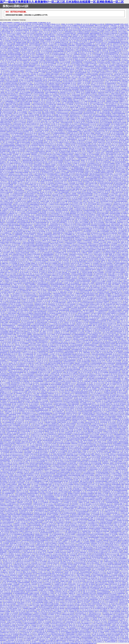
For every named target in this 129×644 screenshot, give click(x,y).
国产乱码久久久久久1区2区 (84, 354)
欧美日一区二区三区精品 (6, 42)
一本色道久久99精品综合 (93, 421)
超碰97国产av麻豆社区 (107, 44)
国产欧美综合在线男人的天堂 (11, 512)
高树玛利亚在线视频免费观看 (72, 608)
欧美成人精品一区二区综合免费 (104, 210)
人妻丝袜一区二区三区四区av (89, 257)
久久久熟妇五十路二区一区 (45, 628)
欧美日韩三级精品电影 (105, 191)
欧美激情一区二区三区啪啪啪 (110, 289)
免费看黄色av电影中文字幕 (26, 94)
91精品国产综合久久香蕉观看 (32, 257)
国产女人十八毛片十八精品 (59, 369)
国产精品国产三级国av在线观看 (72, 160)
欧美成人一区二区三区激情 (35, 440)
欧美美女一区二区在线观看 (84, 82)
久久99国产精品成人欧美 (13, 504)
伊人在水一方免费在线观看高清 (69, 139)
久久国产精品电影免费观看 (17, 265)
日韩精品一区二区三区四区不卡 (36, 129)
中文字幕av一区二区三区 (73, 395)
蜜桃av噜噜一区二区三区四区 (95, 431)
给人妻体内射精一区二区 (116, 303)
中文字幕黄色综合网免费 (78, 434)
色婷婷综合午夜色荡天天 (9, 309)
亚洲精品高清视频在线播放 (89, 45)
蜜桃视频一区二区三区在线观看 (61, 115)
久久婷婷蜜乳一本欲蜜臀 (117, 551)
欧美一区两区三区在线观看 (115, 310)
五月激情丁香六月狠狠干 (8, 76)
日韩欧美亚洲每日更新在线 (81, 393)
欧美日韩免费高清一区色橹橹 (93, 215)
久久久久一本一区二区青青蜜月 (33, 548)
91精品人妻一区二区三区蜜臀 (70, 372)
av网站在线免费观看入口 (82, 384)
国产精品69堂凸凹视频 (64, 151)
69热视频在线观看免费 (77, 230)
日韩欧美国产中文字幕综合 (115, 256)
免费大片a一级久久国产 (116, 608)
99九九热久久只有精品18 (23, 471)
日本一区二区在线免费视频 (44, 584)
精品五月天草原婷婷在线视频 (84, 424)
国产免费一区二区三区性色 (13, 587)
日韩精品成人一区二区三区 (22, 35)
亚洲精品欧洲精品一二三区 (118, 548)
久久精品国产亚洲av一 (100, 153)
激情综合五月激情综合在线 (101, 95)
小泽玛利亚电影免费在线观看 (87, 303)
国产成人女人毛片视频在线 (27, 313)
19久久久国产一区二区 (94, 484)
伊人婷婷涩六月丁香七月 (111, 85)
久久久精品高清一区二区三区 (12, 601)
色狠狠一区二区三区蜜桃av (88, 475)
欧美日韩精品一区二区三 (43, 549)
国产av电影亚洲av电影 (41, 598)
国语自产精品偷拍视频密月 (106, 339)
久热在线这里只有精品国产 (103, 292)
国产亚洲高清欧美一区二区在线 (99, 530)
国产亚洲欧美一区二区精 (102, 256)
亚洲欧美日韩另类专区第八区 (16, 552)
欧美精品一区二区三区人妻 (61, 256)
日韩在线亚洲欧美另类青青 (36, 110)
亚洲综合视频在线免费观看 (22, 172)
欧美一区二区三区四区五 (117, 477)
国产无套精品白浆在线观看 (40, 574)
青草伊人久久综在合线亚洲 (117, 454)
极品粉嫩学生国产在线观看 (66, 127)
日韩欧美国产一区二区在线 (73, 66)
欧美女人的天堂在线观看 (99, 27)
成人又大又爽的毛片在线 (115, 51)
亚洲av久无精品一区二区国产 (104, 30)
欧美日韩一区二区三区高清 (50, 110)
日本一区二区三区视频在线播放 (30, 153)
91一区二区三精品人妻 (65, 262)
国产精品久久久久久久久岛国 (112, 554)
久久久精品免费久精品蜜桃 (87, 340)
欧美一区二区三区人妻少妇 (31, 133)
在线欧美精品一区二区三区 (23, 472)
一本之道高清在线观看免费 (44, 575)
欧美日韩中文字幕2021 (116, 245)
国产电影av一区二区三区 (30, 543)
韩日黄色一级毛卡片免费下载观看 (61, 70)
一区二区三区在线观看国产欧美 (32, 421)
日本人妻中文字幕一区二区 (38, 168)
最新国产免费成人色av (25, 487)
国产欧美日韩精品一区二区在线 (109, 56)
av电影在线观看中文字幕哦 (94, 250)
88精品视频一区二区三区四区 (79, 421)
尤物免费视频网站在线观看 (63, 191)
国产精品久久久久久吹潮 (82, 322)
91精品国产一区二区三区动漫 (93, 459)
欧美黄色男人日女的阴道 (48, 210)
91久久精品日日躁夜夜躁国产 (7, 522)
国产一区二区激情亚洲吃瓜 (9, 142)
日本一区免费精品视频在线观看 (113, 80)
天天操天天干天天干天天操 (76, 204)
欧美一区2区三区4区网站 (65, 459)
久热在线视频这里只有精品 (114, 312)
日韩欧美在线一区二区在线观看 (79, 443)
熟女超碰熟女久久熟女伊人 (27, 398)
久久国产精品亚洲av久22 (117, 356)
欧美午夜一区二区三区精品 (112, 527)
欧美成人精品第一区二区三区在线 (68, 85)
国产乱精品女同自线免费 (48, 216)
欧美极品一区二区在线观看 (92, 515)
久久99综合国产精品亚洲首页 (25, 574)
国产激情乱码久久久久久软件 (7, 141)
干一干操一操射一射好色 (6, 254)
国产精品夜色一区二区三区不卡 (107, 200)
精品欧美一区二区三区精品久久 (87, 374)
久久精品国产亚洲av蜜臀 (15, 56)
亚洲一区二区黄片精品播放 (48, 100)
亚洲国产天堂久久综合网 (28, 33)
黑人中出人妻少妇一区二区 (11, 574)
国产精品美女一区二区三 (51, 129)
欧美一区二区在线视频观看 (79, 165)
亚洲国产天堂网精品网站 (53, 159)
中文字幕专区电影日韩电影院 (39, 324)
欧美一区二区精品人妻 (52, 222)
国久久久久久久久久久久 (116, 301)
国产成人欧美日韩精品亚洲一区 (94, 209)
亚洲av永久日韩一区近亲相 (84, 554)
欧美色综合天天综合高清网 (119, 403)
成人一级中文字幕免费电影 (59, 153)
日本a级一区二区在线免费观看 (101, 194)
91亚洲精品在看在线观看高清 (56, 351)
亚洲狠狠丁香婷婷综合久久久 (87, 401)
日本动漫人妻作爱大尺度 (58, 48)
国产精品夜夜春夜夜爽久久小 (77, 490)
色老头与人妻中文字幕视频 (81, 222)
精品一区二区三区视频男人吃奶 (30, 496)
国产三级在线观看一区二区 (39, 528)
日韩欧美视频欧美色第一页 (77, 350)
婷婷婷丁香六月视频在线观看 (62, 192)
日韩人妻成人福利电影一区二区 (14, 608)
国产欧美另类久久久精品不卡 (60, 231)
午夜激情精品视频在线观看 (35, 44)
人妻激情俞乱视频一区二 (119, 504)
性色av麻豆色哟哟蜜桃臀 (26, 504)
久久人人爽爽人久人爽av (96, 65)
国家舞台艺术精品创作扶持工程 (74, 419)
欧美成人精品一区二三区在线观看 (49, 121)
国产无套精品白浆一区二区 (23, 434)
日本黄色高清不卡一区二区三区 (53, 530)
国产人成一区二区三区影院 (57, 462)
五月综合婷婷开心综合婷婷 (115, 424)
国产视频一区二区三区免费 (43, 53)
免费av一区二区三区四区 (26, 174)
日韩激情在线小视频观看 (20, 100)
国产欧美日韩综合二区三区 (57, 53)
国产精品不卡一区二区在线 (108, 604)
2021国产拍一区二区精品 (11, 536)
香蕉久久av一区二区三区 (83, 85)
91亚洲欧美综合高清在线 (46, 404)
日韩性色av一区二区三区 (21, 345)
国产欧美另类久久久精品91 (103, 160)
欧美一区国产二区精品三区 (8, 116)
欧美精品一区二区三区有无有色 (39, 571)
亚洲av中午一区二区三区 (64, 109)
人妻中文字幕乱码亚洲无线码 (109, 333)
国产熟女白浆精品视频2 (40, 554)
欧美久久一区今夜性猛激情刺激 (16, 191)
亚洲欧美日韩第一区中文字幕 (67, 174)
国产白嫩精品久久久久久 (106, 610)
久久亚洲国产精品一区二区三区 (35, 239)
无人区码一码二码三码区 (59, 76)
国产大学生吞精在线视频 (80, 387)
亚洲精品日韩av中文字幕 (102, 542)
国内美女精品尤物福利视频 (42, 244)
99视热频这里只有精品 (40, 304)
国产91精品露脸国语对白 (64, 268)
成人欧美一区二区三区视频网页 (67, 436)
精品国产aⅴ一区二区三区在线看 (32, 518)
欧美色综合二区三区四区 (37, 637)
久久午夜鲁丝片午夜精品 (57, 578)
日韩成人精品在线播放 (39, 97)
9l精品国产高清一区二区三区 (114, 398)
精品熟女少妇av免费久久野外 (97, 278)
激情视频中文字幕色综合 (74, 493)
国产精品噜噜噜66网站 (101, 378)
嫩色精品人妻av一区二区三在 (43, 160)
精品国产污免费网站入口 (17, 407)
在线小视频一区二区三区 (94, 518)
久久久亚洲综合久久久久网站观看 (33, 191)
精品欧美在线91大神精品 (64, 94)
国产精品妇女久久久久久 (70, 536)
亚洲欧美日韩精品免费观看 (77, 169)
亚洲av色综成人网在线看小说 (41, 313)
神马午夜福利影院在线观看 (16, 578)
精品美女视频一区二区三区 (16, 543)
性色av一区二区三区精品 (67, 510)
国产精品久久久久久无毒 (44, 372)
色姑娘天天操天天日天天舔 (71, 636)
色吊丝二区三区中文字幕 (77, 472)
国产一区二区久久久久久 (21, 241)
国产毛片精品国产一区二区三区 (89, 505)
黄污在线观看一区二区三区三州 (46, 182)
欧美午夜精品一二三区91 (44, 133)
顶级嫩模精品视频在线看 (23, 336)
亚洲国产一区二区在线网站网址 (82, 221)
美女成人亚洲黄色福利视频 (62, 204)
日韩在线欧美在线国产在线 (98, 71)
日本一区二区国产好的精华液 (113, 224)
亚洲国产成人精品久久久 (116, 212)
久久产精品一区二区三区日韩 (94, 492)
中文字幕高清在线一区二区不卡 (30, 95)
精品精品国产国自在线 (105, 406)
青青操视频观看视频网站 (101, 116)
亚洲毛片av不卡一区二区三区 (36, 422)
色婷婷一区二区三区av (54, 484)
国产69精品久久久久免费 (21, 210)
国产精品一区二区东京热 (46, 251)
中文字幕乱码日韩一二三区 (122, 614)
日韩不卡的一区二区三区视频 (20, 113)
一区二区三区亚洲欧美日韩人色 (63, 166)
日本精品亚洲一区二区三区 (64, 57)
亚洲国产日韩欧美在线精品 (117, 94)
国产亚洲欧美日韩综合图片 (15, 353)
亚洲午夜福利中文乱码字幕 (94, 386)
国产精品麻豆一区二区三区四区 (85, 627)
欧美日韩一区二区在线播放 (43, 624)
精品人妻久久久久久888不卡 (12, 272)
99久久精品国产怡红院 (36, 166)
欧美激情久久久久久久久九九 (107, 36)
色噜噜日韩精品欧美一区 (44, 71)
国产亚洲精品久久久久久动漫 (32, 248)
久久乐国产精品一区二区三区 (24, 109)
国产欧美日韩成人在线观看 (47, 350)
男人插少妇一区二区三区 (22, 319)
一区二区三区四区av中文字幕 (40, 83)
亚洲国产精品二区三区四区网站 (94, 487)
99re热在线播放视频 (11, 222)
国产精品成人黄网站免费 (109, 168)
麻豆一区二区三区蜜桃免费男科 (22, 449)
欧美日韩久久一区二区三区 (72, 197)
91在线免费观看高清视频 (104, 225)
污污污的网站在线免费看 (13, 360)
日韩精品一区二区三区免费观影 (28, 416)
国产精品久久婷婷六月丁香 (72, 466)
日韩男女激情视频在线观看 (89, 407)
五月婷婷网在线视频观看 (16, 549)
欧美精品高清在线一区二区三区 (57, 225)
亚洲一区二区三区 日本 (83, 540)
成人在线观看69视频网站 (72, 132)
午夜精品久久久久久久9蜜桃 (98, 281)
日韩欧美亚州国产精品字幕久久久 (60, 88)
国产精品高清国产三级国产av (23, 625)
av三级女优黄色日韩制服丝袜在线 (84, 568)
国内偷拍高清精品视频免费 (57, 284)
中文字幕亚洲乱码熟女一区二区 (63, 437)
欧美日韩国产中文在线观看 (46, 493)
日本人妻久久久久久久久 (116, 45)
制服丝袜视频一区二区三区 (67, 221)
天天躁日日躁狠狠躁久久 (64, 169)
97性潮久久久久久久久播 (37, 434)
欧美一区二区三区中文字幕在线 (97, 80)
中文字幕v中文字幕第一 (18, 189)
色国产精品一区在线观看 (69, 555)
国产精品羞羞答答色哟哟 (106, 577)
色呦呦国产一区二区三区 (33, 201)
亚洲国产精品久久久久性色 (102, 475)
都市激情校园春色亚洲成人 (35, 459)
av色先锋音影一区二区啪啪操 (47, 592)
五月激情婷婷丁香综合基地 (11, 83)
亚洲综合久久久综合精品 (121, 250)
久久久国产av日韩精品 (12, 312)
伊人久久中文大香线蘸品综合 (18, 289)
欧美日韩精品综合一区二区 (61, 183)
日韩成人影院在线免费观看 (32, 212)
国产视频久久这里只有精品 (113, 321)
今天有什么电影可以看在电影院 (50, 377)
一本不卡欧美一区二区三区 (87, 369)
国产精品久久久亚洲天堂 (33, 395)
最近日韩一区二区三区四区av (52, 449)
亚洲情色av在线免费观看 (82, 266)
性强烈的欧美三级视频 (66, 36)
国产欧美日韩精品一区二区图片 (96, 561)
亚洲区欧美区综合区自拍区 (89, 113)
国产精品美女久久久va (108, 136)
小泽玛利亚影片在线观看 (38, 478)
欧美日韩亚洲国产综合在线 (107, 201)
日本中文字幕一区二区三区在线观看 (42, 636)
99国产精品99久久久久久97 (79, 206)
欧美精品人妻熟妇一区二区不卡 (52, 602)
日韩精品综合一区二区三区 (88, 284)
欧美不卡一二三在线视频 (32, 607)
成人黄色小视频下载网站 (73, 189)
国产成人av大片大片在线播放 (30, 622)
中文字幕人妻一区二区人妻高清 (67, 141)
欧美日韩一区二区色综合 (60, 395)
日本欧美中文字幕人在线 (36, 418)
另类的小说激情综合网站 (122, 216)
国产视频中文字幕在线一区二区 (52, 24)
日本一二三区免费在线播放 (111, 533)
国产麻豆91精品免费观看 (103, 126)
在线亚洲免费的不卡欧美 (49, 119)
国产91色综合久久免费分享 (25, 41)
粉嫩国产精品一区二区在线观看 (9, 263)
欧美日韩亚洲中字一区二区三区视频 (60, 213)
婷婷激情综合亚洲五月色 (21, 141)
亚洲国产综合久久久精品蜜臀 (48, 516)
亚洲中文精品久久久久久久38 (92, 366)
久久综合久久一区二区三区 (21, 505)
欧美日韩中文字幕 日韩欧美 (54, 154)
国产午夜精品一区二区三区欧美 (108, 186)
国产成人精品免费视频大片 (84, 624)
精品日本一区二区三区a (68, 604)
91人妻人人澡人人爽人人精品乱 (52, 123)
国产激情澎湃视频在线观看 (75, 88)
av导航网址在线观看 (63, 156)
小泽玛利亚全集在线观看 (14, 26)
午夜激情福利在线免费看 (83, 33)
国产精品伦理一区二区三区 (23, 637)
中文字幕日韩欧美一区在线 (113, 619)
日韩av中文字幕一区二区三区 (10, 165)
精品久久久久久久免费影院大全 (105, 204)
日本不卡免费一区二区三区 (21, 177)
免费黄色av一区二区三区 (81, 238)
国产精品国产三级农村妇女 (98, 130)
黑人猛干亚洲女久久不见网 (87, 47)
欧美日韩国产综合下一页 (24, 457)
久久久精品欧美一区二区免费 (9, 291)
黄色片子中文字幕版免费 (78, 366)
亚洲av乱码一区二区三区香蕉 (53, 287)
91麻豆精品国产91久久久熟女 (83, 574)
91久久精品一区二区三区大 (64, 63)
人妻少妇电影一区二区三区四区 (103, 605)
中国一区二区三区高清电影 (81, 219)
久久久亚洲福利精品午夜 (9, 57)
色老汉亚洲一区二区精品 (48, 593)
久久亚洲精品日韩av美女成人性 (98, 79)
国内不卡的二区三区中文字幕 (80, 521)
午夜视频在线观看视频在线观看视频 (75, 171)
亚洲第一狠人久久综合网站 (89, 135)
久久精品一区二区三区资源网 (52, 581)
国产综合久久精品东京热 (113, 39)
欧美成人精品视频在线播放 (84, 362)
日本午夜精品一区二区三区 (53, 353)
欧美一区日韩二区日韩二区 (121, 154)
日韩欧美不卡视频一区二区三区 (77, 107)
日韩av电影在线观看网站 (110, 239)
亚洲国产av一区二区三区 (107, 215)
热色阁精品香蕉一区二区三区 (109, 492)
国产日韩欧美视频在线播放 (117, 132)
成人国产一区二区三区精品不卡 (35, 617)
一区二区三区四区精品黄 (46, 51)
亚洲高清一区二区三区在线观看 (44, 233)
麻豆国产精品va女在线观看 (120, 123)
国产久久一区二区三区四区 (93, 318)
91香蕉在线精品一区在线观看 (69, 566)
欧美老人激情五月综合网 (51, 472)
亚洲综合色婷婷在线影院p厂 (73, 195)
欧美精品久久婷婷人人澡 (91, 171)
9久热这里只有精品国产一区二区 (108, 421)
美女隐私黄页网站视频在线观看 (77, 289)
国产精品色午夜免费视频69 (118, 257)
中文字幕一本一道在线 (87, 115)
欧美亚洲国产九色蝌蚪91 (9, 253)
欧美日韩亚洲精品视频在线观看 (67, 325)
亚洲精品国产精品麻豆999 (119, 44)
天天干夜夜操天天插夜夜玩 (14, 73)
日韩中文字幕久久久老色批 (49, 30)
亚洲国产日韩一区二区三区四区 (94, 235)
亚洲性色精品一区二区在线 (102, 156)
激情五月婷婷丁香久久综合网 (74, 496)
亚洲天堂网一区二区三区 (110, 306)
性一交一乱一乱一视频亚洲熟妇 (59, 292)
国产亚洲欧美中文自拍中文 (63, 142)
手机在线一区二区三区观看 (12, 80)
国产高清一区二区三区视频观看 (56, 50)
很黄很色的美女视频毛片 (33, 493)
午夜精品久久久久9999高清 (77, 112)
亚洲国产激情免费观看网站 (88, 295)
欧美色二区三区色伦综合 (20, 192)
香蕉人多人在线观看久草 (109, 266)
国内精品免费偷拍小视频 (59, 89)
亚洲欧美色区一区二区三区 (34, 475)
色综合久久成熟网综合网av (50, 268)
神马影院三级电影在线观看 (106, 537)
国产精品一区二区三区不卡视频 (11, 561)
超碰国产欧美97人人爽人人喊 (44, 321)
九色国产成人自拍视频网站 (120, 127)
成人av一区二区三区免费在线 (11, 634)
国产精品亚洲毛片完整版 (109, 253)
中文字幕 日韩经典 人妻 (26, 399)
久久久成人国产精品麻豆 (57, 242)
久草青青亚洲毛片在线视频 (18, 256)
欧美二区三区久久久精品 (79, 487)
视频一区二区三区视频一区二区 (41, 501)
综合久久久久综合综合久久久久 (15, 197)
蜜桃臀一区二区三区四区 (115, 254)
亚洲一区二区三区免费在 (115, 197)
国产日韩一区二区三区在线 (68, 227)
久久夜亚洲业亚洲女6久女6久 (94, 614)
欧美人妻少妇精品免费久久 (100, 291)
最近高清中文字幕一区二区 (116, 54)
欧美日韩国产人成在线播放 (38, 387)
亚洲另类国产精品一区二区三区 (109, 457)
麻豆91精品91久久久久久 (117, 327)
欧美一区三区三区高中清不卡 (73, 39)
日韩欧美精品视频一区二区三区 (69, 83)
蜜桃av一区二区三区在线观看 (112, 508)
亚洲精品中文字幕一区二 (33, 333)
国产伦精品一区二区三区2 (92, 504)
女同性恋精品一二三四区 (82, 380)
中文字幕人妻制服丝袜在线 (69, 568)
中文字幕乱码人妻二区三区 (80, 123)
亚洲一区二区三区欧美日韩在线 (105, 496)
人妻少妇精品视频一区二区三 (14, 160)
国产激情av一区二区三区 (32, 231)
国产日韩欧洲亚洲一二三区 (56, 502)
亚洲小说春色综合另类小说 (30, 552)
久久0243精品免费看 (98, 277)
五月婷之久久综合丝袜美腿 (10, 424)
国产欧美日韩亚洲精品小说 (47, 319)
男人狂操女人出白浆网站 (48, 45)
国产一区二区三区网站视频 (45, 70)
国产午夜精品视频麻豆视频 (41, 250)
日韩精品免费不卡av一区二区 (105, 241)
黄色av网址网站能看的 (48, 440)
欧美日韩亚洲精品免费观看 (17, 133)
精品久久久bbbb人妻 (82, 566)
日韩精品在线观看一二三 (51, 57)
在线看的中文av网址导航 (61, 100)
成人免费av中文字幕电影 (90, 212)
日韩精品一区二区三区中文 (88, 451)
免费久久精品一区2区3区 (8, 30)
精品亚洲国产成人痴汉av (93, 123)
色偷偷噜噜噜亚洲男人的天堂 (51, 365)
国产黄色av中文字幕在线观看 (16, 619)
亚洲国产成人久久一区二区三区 (111, 235)
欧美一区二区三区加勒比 (40, 262)
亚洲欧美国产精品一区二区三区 (60, 150)
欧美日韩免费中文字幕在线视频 (16, 483)
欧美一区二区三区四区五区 (96, 29)
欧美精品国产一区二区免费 (58, 415)
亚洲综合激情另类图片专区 (70, 33)
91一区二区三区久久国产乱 (50, 269)
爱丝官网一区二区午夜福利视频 (89, 225)
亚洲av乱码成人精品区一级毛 (85, 286)
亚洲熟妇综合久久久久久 (104, 94)
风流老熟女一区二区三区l (19, 51)
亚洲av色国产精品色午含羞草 (91, 294)
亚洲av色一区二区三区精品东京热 (120, 191)
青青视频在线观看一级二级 (36, 91)
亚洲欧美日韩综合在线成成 (51, 59)
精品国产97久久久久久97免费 (92, 434)
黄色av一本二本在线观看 (108, 65)
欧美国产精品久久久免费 (72, 71)
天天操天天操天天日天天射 (34, 564)
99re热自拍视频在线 (72, 569)
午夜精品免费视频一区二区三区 (55, 291)
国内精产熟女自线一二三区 (41, 306)
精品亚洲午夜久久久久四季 (54, 272)
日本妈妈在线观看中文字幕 (90, 62)
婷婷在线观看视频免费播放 (34, 318)
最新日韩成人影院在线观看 (22, 57)
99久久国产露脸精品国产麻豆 (24, 291)
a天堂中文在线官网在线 (20, 493)
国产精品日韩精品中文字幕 (70, 82)
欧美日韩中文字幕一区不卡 (61, 182)
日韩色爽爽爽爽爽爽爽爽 (114, 42)
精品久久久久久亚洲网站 (29, 446)
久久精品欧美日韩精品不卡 (75, 156)
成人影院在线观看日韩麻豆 (98, 139)
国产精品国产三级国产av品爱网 (115, 265)
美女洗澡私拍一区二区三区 (114, 280)
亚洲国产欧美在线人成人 (88, 156)
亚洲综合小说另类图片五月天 (45, 135)
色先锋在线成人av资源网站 (104, 62)
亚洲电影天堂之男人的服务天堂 (99, 60)
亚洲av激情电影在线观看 (108, 581)
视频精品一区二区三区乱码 (108, 250)
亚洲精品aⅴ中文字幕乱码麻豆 (16, 486)
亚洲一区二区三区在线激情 (10, 604)
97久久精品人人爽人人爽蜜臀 (87, 283)
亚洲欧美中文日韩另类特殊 (54, 587)
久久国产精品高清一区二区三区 (116, 465)
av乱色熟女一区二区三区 (73, 292)
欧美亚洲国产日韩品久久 (121, 518)
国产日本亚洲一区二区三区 (22, 422)
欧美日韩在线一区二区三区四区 (23, 219)
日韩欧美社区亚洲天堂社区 (118, 330)
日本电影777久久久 (88, 254)
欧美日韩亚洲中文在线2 (21, 251)
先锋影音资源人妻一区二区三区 (18, 271)
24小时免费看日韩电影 (74, 637)
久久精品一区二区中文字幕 (33, 51)
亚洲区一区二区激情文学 (8, 235)
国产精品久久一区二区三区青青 (17, 212)
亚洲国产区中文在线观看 (118, 259)
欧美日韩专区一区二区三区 (39, 139)
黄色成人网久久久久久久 (27, 127)
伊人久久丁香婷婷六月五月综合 (61, 490)
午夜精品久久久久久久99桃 (121, 387)
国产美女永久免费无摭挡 (14, 118)
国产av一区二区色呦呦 (111, 27)
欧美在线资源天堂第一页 (97, 97)
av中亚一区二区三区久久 (32, 147)
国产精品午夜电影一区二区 (18, 340)
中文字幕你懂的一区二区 (118, 129)
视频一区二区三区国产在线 (117, 118)
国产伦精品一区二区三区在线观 (23, 387)
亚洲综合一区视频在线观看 (109, 50)
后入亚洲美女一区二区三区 (56, 106)
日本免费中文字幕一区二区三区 (85, 265)
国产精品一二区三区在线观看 (120, 230)
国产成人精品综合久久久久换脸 (69, 97)
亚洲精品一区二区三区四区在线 (23, 144)
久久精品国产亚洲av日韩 (88, 116)
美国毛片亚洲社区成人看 (42, 224)
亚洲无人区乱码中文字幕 (59, 197)
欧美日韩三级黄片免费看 (26, 101)
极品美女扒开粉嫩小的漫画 (78, 515)
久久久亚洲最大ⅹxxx (99, 271)
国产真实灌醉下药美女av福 (109, 216)
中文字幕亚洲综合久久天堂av (93, 186)
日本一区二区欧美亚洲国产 (28, 322)
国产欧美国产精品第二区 (36, 203)
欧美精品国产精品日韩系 (108, 487)
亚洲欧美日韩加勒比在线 (66, 499)
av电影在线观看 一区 (29, 452)
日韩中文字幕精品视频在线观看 (46, 62)
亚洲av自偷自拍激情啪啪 (58, 636)
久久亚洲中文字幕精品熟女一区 (22, 186)
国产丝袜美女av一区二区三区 (100, 620)
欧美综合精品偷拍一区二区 (89, 231)
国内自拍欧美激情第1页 (6, 616)
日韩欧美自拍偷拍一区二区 (52, 537)
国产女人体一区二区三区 (42, 360)
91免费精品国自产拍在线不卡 (20, 129)
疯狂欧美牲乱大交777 (112, 100)
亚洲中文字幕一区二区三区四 (72, 48)
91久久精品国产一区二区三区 (106, 448)
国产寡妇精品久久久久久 (122, 41)
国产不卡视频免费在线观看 (96, 41)
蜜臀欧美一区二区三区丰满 (51, 431)
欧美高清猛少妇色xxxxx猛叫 (105, 179)
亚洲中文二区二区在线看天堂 (74, 51)
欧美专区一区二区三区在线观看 (14, 628)
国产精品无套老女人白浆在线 (86, 260)
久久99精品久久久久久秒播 (41, 50)
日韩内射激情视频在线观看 (36, 315)
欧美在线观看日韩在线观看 (62, 343)
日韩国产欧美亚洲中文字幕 (84, 508)
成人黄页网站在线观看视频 (58, 54)
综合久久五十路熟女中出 (32, 271)
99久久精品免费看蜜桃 (43, 595)
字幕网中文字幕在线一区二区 (98, 456)
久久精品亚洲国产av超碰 (45, 486)
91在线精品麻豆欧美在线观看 (21, 530)
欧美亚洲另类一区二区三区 (15, 260)
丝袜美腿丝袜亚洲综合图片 (117, 631)
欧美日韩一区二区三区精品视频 (69, 236)
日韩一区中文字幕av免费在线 (36, 24)
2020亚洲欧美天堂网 (82, 462)
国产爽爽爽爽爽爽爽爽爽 (110, 106)
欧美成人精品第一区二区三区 (36, 221)
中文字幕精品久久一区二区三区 (83, 634)
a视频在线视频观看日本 (95, 33)
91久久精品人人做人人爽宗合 (27, 359)
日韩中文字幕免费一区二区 (8, 521)
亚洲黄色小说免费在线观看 (56, 283)
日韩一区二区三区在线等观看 (97, 228)
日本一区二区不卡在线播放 (99, 89)
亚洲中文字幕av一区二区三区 (51, 91)
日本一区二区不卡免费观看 (7, 185)
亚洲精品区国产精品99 (90, 269)
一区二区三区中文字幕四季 (89, 204)
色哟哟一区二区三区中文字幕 (25, 188)
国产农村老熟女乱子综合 (106, 121)
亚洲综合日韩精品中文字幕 (70, 247)
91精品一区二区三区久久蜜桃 (98, 396)
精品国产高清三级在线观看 (71, 396)
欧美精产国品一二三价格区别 (47, 204)
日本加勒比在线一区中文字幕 (38, 186)
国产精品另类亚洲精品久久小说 (115, 48)
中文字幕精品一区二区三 (70, 291)
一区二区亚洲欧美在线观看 (16, 194)
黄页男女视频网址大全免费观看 (13, 53)
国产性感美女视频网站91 (120, 263)
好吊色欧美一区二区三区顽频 (17, 77)
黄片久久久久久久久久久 (69, 512)
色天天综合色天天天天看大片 (9, 110)
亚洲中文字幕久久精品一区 (103, 413)
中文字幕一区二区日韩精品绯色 (90, 525)
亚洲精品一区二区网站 (84, 502)
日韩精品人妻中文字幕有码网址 (116, 368)
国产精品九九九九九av (34, 319)
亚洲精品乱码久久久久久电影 (33, 289)
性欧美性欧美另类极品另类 (55, 613)
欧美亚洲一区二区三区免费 (66, 186)
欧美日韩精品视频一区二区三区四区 (97, 101)
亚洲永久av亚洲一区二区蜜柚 (101, 254)
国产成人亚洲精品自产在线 (67, 219)
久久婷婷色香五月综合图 (70, 144)
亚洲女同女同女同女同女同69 (11, 359)
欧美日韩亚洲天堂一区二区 (104, 445)
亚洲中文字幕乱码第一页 (77, 188)
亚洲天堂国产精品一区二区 (84, 383)
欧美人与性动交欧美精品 (50, 310)
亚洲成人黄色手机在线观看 (54, 29)
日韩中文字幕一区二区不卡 (56, 33)
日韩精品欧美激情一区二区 (82, 498)
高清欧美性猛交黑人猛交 (54, 80)
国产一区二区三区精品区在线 (29, 88)
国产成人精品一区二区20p (97, 106)
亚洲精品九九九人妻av (54, 98)
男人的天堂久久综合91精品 (60, 180)
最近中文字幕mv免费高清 (22, 310)
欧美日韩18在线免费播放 (98, 554)
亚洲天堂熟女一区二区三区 (59, 95)
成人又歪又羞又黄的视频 (37, 142)
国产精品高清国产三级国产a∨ (102, 303)
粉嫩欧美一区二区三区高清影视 (115, 295)
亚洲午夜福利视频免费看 (45, 539)
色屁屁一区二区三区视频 (34, 177)
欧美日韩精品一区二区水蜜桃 (12, 501)
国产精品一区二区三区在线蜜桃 (24, 29)
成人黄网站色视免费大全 (29, 357)
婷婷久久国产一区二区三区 (117, 505)
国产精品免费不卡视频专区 (79, 129)
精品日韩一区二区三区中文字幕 (72, 162)
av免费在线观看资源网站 (23, 315)
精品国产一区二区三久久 (50, 142)
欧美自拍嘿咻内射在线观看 (67, 353)
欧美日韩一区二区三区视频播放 (101, 147)
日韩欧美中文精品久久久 (55, 244)
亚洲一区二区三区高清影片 (31, 32)
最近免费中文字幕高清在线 (97, 92)
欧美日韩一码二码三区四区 (28, 620)
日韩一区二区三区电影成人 (71, 368)
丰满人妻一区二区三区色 (28, 54)
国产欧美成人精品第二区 (70, 265)
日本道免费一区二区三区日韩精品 (114, 281)
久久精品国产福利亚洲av (82, 80)
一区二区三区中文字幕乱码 (57, 277)
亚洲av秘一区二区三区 (74, 104)
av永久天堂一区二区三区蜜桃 (53, 101)
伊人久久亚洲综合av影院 (107, 393)
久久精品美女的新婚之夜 (29, 194)
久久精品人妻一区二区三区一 (116, 156)
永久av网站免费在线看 (43, 477)
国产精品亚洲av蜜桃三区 (119, 185)
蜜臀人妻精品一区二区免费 (102, 493)
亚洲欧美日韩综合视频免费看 (33, 616)
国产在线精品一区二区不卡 (55, 507)
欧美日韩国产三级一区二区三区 (84, 546)
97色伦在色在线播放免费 (99, 189)
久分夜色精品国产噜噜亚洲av (22, 30)
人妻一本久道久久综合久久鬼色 (90, 625)
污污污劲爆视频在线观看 (85, 404)
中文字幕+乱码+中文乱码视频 (32, 483)
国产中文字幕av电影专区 (38, 56)
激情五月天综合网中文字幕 (97, 103)
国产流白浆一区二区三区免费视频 (84, 325)
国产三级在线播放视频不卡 (59, 327)
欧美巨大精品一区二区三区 (11, 245)
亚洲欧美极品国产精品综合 (50, 235)
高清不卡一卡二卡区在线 (114, 325)
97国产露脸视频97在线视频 (20, 42)
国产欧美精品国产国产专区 (92, 91)
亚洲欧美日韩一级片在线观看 (29, 327)
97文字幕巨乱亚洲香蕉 (110, 416)
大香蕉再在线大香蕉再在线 (61, 210)
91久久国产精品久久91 (110, 97)
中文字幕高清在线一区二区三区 (120, 179)
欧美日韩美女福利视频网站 (112, 501)
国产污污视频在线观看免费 (87, 66)
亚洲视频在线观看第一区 (107, 528)
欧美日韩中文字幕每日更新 (41, 85)
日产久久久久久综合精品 (75, 192)
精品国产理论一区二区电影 (69, 324)
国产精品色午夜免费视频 (55, 384)
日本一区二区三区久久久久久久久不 (69, 445)
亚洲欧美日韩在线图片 (88, 274)
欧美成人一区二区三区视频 (94, 98)
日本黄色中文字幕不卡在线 (111, 32)
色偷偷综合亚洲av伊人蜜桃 (13, 428)
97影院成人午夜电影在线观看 (83, 280)
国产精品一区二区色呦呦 (25, 478)
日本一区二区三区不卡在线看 (9, 60)
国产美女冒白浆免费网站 (44, 415)
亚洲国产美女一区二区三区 (113, 404)
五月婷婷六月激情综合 (11, 91)
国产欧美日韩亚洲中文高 (95, 316)
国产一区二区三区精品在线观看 (27, 374)
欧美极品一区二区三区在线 (25, 59)
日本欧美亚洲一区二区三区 (26, 631)
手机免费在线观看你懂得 (116, 531)
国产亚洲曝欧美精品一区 (93, 36)
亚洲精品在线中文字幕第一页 (41, 225)
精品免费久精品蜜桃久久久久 (26, 613)
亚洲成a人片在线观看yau (110, 468)
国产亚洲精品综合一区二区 (96, 334)
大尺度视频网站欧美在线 (106, 68)
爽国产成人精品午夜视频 (33, 42)
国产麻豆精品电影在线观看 (76, 113)
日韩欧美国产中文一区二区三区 (67, 60)
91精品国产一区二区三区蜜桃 (79, 36)
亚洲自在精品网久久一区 (100, 39)
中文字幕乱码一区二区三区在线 (48, 421)
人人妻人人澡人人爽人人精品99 (115, 369)
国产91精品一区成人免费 (115, 195)
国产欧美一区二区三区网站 (65, 489)
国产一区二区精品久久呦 (20, 185)
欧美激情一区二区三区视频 (28, 300)
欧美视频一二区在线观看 (13, 584)
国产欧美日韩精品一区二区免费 (118, 389)
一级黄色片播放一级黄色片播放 (37, 492)
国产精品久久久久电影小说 (78, 537)
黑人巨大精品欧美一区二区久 (38, 487)
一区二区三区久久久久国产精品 (92, 309)
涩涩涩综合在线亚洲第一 (72, 465)
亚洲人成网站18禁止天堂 (84, 396)
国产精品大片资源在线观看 (81, 175)
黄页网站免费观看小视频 (118, 484)
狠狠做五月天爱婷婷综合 (85, 32)
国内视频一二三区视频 (40, 73)
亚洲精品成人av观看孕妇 (115, 542)
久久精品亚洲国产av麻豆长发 (63, 35)
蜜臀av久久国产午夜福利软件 (102, 26)
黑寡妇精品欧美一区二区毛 (85, 527)
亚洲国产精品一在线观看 (70, 194)
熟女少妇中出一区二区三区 (71, 198)
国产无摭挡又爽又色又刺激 (42, 283)
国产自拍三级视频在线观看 (117, 135)
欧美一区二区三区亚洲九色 (110, 277)
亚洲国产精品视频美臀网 (29, 624)
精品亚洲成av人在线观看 (97, 32)
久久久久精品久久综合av (93, 522)
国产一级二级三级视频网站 (57, 130)
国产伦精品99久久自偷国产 (70, 79)
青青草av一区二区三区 (70, 322)
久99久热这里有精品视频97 (7, 203)
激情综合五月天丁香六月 (80, 207)
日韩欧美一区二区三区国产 (36, 228)
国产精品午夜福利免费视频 (63, 274)
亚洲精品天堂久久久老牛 (57, 275)
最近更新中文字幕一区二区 (15, 130)
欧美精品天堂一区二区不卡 (107, 434)
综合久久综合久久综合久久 (89, 596)
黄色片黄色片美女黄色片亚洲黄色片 (85, 611)
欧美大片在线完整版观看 (106, 123)
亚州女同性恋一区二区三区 (77, 268)
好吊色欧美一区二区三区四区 (91, 188)
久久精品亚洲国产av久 (92, 524)
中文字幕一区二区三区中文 (70, 627)
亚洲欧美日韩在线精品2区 (78, 418)
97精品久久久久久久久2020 (71, 578)
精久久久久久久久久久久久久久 (53, 206)
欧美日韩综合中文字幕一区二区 (68, 41)
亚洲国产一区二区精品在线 (46, 126)
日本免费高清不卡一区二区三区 (95, 377)
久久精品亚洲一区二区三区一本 (98, 598)
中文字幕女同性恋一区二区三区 (100, 424)
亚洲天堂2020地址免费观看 (9, 419)
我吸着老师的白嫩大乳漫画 (29, 160)
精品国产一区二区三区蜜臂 (84, 83)
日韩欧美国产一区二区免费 (117, 26)
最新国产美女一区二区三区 (7, 92)
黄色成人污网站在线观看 (114, 47)
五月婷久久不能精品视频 (120, 287)
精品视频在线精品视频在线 (114, 116)
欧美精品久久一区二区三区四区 (31, 331)
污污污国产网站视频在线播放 (79, 262)
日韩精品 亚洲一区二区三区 (26, 97)
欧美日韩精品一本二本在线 (65, 59)
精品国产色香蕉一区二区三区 (74, 295)
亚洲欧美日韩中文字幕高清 (122, 91)
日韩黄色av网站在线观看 (41, 380)
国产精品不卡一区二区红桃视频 (10, 324)
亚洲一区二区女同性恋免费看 (14, 244)
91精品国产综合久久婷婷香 (41, 452)
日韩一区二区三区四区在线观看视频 (66, 280)
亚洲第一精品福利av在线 (114, 283)
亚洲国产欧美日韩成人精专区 (111, 103)
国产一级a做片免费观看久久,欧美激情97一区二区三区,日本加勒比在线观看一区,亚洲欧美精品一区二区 (62, 2)
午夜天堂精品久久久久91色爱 (99, 574)
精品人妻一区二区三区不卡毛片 (75, 486)
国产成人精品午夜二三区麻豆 (89, 192)
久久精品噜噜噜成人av (55, 342)
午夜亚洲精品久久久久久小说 (24, 604)
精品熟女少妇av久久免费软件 (12, 528)
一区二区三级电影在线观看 (42, 298)
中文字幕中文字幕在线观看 (103, 124)
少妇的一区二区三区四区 (99, 100)
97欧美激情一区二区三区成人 (70, 502)
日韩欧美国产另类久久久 (20, 269)
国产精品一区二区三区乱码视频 (52, 221)
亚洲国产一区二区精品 (39, 328)
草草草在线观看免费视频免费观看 (79, 392)
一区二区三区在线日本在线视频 (67, 498)
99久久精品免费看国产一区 (29, 130)
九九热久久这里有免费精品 (33, 148)
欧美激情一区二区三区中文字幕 (63, 616)
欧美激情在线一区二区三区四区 (72, 297)
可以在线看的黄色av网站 (59, 371)
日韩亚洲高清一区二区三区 (68, 68)
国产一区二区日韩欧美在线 (48, 525)
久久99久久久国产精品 (67, 56)
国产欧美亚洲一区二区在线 (26, 281)
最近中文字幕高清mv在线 (28, 250)
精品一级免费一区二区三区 (34, 241)
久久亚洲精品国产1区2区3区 (99, 86)
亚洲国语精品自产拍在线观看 (112, 24)
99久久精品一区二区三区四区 (37, 230)
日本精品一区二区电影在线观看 (10, 188)
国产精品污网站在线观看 (57, 575)
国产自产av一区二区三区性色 (82, 557)
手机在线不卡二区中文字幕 (119, 177)
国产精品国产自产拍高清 (57, 555)
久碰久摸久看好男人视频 (14, 182)
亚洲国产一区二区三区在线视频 (74, 76)
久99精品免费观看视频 (77, 62)
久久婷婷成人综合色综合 (101, 297)
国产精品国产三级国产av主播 (79, 203)
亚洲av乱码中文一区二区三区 (33, 256)
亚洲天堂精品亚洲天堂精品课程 (102, 330)
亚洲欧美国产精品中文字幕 (7, 66)
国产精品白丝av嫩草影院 (37, 469)
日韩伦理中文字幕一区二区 (118, 76)
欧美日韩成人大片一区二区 (87, 54)
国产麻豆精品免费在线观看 (100, 265)
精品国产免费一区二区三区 (104, 76)
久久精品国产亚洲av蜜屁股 (44, 195)
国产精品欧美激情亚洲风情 (14, 127)
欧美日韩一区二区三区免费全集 (102, 390)
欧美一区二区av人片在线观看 (100, 300)
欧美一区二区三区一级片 (8, 343)
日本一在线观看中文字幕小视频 (59, 584)
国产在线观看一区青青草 (91, 142)
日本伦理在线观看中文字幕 (99, 159)
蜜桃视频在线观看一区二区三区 (82, 168)
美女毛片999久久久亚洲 (117, 182)
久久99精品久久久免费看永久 (97, 498)
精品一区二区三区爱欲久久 (13, 162)
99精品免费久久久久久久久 (113, 286)
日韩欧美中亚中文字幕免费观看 (41, 568)
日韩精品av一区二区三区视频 (44, 578)
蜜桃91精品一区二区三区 (52, 151)
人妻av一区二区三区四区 (45, 147)
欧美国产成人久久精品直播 (15, 283)
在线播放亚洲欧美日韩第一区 (75, 357)
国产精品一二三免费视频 (41, 425)
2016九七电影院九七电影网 (25, 139)
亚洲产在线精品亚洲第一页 (117, 112)
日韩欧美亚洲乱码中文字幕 (55, 425)
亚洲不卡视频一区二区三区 (21, 216)
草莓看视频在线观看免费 (103, 593)
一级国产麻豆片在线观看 (88, 310)
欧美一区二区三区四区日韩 (88, 256)
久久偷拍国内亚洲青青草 (107, 110)
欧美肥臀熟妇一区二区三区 (51, 245)
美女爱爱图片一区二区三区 (17, 183)
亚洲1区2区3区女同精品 (37, 583)
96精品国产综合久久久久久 (51, 469)
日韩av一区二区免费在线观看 (116, 351)
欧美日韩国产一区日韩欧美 (16, 247)
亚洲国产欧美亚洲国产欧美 (108, 437)
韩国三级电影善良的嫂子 (58, 572)
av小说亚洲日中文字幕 (99, 251)
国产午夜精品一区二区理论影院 (35, 235)
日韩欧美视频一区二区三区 (15, 153)
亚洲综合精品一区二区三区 (91, 70)
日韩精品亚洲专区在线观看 (24, 325)
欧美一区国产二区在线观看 (62, 179)
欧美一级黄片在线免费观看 (91, 336)
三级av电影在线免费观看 (80, 73)
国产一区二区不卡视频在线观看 (35, 445)
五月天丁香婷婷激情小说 (51, 109)
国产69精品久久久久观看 (75, 150)
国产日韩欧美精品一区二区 (87, 327)
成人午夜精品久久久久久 (19, 294)
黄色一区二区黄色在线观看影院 (68, 424)
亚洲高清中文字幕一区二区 (75, 428)
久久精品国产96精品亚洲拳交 (102, 415)
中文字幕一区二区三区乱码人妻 (54, 528)
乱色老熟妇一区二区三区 (58, 527)
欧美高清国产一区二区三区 (114, 446)
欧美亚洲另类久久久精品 (32, 70)
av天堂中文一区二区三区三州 (54, 218)
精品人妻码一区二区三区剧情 (77, 269)
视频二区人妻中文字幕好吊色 (33, 180)
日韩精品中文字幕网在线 (121, 77)
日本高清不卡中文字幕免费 (34, 210)
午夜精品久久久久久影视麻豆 (85, 159)
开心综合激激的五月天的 (93, 163)
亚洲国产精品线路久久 (70, 50)
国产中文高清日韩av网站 (24, 431)
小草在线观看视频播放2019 (43, 284)
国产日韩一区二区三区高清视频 (78, 145)
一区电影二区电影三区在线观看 (14, 622)
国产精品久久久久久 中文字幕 (66, 228)
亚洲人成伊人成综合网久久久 (94, 510)
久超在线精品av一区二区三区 (94, 471)
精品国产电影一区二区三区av (77, 179)
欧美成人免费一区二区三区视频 (115, 274)
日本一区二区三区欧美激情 (110, 218)
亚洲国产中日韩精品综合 (64, 245)
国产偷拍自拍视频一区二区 (110, 219)
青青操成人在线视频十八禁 (52, 165)
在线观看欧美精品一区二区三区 (9, 577)
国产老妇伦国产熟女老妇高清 (23, 521)
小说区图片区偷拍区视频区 (68, 287)
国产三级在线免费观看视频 (103, 245)
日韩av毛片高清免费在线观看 (9, 471)
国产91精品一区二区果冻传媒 (38, 60)
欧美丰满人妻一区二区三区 (119, 241)
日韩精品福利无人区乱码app (79, 110)
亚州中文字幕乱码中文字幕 (116, 70)
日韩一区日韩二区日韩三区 (87, 95)
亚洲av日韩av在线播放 (113, 636)
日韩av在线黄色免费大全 (117, 248)
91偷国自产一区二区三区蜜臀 (83, 130)
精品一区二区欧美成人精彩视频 (31, 115)
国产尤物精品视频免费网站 (47, 254)
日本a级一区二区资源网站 (62, 38)
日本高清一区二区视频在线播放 (36, 498)
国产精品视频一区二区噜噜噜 (9, 209)
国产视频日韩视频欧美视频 (8, 377)
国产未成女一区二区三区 (112, 144)
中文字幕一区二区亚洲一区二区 (40, 278)
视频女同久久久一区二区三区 (71, 86)
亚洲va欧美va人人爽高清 (9, 107)
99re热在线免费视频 (29, 306)
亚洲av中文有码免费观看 (32, 297)
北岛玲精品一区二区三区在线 (65, 121)
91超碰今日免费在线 (31, 124)
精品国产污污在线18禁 (84, 198)
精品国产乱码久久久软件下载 (105, 142)
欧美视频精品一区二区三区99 (93, 44)
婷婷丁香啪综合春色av (99, 104)
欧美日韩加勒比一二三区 (33, 251)
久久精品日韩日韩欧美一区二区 (21, 558)
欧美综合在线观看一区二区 (84, 97)
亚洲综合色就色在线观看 (9, 643)
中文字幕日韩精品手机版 (54, 634)
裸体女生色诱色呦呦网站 (35, 525)
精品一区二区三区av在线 (51, 386)
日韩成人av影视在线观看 (28, 242)
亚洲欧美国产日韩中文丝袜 (89, 593)
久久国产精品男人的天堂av (58, 466)
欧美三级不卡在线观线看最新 (69, 360)
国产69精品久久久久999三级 (97, 24)
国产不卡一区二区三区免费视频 (100, 368)
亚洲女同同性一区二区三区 (34, 216)
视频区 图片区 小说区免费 (76, 548)
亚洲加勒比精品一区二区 (71, 433)
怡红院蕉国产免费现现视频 (60, 475)
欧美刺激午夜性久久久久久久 (29, 413)
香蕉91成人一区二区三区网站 (50, 44)
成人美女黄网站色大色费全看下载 (20, 136)
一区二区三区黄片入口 (111, 104)
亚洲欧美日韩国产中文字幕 (19, 616)
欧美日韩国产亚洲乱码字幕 (64, 518)
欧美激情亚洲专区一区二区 (30, 135)
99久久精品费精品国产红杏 (12, 103)
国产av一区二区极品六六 (28, 260)
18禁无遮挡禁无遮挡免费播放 (15, 54)
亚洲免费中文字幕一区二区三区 (84, 342)
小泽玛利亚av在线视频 (76, 274)
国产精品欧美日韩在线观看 (62, 289)
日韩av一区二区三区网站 (9, 35)
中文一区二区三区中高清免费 (100, 195)
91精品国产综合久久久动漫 (41, 534)
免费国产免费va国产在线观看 (29, 442)
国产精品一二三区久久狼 (87, 100)
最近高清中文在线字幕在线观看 (29, 213)
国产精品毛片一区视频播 (43, 138)
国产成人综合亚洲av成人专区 (101, 495)
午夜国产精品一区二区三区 (7, 330)
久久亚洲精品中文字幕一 (37, 596)
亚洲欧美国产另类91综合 (54, 83)
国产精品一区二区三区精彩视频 (45, 552)
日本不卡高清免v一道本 (43, 390)
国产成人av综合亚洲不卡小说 (27, 561)
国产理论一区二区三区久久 (19, 119)
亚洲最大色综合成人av (11, 315)
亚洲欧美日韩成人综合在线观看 (44, 428)
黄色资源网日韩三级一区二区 (108, 558)
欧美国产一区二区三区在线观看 (22, 154)
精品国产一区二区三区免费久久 (104, 616)
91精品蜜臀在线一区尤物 (27, 227)
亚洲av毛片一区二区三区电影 (102, 454)
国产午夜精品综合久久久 (36, 30)
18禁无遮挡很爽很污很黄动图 (81, 316)
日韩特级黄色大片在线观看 (54, 630)
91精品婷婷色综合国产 (109, 347)
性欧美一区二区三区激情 (27, 73)
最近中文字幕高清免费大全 (65, 478)
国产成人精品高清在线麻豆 (45, 294)
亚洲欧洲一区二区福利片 (108, 436)
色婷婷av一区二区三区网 (68, 642)
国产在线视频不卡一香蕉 (120, 337)
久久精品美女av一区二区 (22, 406)
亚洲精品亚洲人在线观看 (38, 41)
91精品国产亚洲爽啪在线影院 (94, 110)
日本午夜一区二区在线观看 (50, 63)
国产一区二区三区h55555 (6, 51)
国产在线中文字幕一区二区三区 (60, 389)
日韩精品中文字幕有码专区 (7, 180)
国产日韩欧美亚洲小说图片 (62, 259)
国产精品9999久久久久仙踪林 (98, 233)
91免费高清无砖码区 (92, 145)
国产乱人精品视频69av (28, 630)
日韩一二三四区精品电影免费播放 (86, 415)
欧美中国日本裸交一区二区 (98, 433)
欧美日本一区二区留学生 (112, 79)
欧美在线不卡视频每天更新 (105, 584)
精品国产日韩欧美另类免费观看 (110, 209)
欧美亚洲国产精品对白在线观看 (107, 343)
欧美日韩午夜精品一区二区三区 (110, 315)
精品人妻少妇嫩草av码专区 (38, 537)
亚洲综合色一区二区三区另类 (117, 637)
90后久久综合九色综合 (88, 248)
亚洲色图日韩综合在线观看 (41, 236)
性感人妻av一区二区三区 (22, 490)
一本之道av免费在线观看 (75, 596)
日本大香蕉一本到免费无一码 (115, 150)
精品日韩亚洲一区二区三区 (58, 47)
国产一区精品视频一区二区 (103, 45)
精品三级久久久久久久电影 (12, 427)
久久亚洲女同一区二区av (101, 564)
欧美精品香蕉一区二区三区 (14, 327)
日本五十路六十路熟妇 (81, 614)
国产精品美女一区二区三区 (68, 29)
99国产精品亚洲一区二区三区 (98, 409)
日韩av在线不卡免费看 (67, 209)
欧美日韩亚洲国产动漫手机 (41, 80)
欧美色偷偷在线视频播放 (62, 148)
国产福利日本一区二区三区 (82, 29)
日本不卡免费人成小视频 (50, 185)
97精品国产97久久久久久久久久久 (33, 77)
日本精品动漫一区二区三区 (104, 182)
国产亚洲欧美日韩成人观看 (62, 548)
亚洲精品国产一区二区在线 (45, 297)
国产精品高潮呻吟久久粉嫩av (26, 510)
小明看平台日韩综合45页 (37, 104)
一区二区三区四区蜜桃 (120, 172)
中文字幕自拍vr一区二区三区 (121, 528)
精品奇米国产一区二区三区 (15, 572)
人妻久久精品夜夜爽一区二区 (73, 628)
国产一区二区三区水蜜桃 (94, 393)
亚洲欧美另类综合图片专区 (34, 524)
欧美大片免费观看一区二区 (68, 530)
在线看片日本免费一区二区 (115, 495)
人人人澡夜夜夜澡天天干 (101, 312)
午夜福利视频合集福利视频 (112, 502)
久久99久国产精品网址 (10, 443)
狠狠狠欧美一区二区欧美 (96, 540)
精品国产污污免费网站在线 (110, 640)
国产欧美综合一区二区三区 (44, 47)
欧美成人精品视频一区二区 (9, 459)
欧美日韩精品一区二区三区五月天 (56, 433)
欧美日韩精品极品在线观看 (33, 150)
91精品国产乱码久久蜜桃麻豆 (15, 508)
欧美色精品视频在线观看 (91, 179)
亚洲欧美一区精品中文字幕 (13, 151)
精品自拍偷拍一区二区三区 (90, 182)
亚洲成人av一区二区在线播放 (34, 259)
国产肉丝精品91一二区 (70, 130)
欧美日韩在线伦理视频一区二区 (75, 321)
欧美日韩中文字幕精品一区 (101, 260)
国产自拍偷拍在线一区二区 (36, 63)
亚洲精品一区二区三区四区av (118, 62)
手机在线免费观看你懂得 (42, 351)
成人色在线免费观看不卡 (79, 74)
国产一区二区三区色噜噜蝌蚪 (41, 354)
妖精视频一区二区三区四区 (121, 478)
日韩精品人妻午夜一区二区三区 (58, 374)
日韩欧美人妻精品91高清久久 (86, 132)
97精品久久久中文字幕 (27, 353)
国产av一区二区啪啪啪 (109, 198)
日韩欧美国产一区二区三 (101, 369)
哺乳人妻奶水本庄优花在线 (7, 112)
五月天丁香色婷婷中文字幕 (24, 280)
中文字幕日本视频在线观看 (122, 157)
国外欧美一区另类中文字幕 (57, 601)
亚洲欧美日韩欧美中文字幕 (35, 377)
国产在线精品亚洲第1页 (110, 83)
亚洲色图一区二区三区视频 (72, 519)
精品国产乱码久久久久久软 (26, 106)
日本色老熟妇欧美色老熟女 (30, 295)
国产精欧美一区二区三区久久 (77, 142)
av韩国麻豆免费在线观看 (22, 44)
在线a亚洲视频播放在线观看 (8, 387)
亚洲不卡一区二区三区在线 (66, 74)
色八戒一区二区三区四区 (92, 356)
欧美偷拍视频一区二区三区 (21, 318)
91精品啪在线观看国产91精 (61, 505)
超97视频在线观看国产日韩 (56, 86)
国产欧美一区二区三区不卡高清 (60, 135)
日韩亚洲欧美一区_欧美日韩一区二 (68, 159)
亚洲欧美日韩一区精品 (98, 53)
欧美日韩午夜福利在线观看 (21, 66)
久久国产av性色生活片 (70, 266)
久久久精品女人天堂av (79, 186)
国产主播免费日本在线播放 (41, 398)
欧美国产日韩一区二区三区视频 (78, 191)
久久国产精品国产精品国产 (25, 324)
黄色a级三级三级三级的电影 (51, 228)
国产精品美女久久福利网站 (39, 427)
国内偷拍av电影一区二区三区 (121, 331)
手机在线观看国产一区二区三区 (43, 54)
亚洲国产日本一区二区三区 (49, 643)
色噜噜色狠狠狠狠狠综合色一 (9, 325)
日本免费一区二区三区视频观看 (56, 162)
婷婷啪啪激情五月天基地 (96, 168)
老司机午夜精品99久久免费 (58, 622)
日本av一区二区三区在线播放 (48, 148)
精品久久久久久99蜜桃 (62, 241)
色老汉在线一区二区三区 (106, 185)
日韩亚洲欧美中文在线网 (103, 35)
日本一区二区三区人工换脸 (50, 504)
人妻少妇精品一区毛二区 (36, 343)
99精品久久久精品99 (107, 177)
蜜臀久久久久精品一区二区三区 (57, 409)
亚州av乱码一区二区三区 (16, 633)
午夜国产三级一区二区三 (58, 519)
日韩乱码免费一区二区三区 (58, 195)
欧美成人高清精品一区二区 (85, 501)
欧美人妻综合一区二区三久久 (15, 62)
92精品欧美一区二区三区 (82, 324)
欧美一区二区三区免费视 (79, 121)
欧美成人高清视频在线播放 (117, 596)
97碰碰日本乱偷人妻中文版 (76, 135)
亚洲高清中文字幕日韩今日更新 (74, 413)
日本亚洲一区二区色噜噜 (66, 136)
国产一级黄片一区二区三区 (17, 284)
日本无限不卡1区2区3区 (40, 36)
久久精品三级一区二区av (42, 362)
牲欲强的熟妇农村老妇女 (27, 303)
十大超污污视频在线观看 (107, 151)
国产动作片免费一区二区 (97, 353)
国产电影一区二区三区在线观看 (94, 136)
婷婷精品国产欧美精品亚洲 (27, 50)
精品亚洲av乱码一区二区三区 (82, 103)
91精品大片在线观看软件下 (84, 313)
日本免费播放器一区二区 (55, 347)
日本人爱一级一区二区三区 (45, 611)
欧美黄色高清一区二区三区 (16, 639)
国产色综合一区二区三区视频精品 (112, 247)
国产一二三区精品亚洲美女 (103, 319)
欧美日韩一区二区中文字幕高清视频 (54, 82)
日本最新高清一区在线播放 (20, 524)
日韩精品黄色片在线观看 (62, 474)
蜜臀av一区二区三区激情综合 (54, 571)
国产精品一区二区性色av (46, 389)
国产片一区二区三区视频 (24, 263)
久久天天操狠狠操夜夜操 (81, 244)
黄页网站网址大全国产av (51, 168)
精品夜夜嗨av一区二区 (33, 76)
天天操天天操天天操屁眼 (83, 79)
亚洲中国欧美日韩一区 (84, 278)
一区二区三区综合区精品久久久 (36, 156)
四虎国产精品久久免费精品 (18, 71)
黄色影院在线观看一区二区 (16, 27)
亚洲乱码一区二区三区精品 (99, 619)
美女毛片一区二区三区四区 (56, 144)
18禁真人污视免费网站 (20, 180)
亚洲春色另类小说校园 (23, 24)
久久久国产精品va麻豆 (89, 378)
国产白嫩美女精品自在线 (60, 640)
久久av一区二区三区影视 (17, 135)
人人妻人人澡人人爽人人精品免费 (28, 584)
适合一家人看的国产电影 (92, 584)
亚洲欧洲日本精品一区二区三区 (83, 60)
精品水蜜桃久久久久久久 (19, 70)
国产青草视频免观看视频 (47, 180)
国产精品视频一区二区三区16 (101, 54)
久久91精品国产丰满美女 (80, 209)
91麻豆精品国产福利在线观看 (25, 98)
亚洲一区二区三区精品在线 (18, 409)
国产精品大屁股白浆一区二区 (67, 557)
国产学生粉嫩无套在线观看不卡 (30, 448)
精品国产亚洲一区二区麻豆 (60, 493)
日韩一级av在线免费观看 (69, 468)
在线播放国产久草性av (111, 115)
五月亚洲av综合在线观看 (70, 462)
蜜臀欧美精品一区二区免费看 (51, 315)
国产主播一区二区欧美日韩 (56, 247)
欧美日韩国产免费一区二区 (53, 316)
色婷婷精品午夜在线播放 (52, 60)
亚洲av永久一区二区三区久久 (119, 30)
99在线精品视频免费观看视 (46, 27)
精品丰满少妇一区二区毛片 (99, 572)
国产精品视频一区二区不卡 (89, 88)
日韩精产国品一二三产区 (31, 71)
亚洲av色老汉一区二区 (60, 440)
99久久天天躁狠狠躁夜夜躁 (37, 449)
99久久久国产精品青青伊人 (55, 398)
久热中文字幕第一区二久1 (118, 63)
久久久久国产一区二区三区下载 (120, 328)
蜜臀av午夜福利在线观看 (47, 605)
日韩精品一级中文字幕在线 (56, 512)
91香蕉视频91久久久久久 (34, 66)
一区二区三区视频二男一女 (94, 59)
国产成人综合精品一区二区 (26, 272)
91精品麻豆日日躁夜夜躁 (94, 528)
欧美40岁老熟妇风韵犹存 (17, 539)
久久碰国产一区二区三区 (67, 65)
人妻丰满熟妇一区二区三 (92, 206)
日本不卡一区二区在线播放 (106, 428)
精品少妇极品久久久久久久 (48, 616)
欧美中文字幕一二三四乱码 (84, 233)
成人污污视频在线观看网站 (78, 44)
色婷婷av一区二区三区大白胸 (30, 477)
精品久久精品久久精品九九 (119, 269)
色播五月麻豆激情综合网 (48, 116)
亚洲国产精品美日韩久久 (75, 116)
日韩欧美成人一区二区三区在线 (38, 154)
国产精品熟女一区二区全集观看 (110, 462)
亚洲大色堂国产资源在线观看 (40, 98)
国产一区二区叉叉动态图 (100, 440)
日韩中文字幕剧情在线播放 (68, 634)
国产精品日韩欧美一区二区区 (25, 83)
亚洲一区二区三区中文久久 (17, 32)
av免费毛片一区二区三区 (94, 127)
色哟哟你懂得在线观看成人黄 (58, 71)
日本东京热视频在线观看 (90, 38)
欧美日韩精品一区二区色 (47, 490)
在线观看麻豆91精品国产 (67, 154)
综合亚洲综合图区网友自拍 (73, 251)
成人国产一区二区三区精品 (58, 39)
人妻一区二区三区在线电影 (47, 330)
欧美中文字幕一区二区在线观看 (40, 604)
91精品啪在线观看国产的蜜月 (74, 330)
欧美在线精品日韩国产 (77, 200)
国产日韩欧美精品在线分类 (16, 456)
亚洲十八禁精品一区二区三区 (7, 201)
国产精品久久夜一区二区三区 (51, 207)
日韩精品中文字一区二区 (27, 554)
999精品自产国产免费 (53, 215)
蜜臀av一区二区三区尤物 (9, 571)
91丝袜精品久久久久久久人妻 (30, 47)
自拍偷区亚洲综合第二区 (40, 127)
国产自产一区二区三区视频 (71, 53)
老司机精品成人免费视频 (87, 180)
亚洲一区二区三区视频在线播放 (103, 162)
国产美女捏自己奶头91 (116, 374)
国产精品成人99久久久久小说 (24, 386)
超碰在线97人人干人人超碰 (80, 101)
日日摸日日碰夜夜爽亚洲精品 (9, 307)
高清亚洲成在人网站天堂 (61, 592)
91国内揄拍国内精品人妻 (101, 283)
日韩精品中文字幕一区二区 (120, 522)
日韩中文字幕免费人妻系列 (117, 124)
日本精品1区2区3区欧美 (70, 242)
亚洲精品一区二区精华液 (22, 116)
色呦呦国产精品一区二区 (74, 100)
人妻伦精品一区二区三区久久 (38, 74)
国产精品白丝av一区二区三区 (73, 153)
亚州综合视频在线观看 (49, 596)
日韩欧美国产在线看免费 (50, 280)
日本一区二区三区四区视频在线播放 (40, 86)
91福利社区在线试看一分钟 (94, 109)
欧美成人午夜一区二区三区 (27, 36)
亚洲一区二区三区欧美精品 (106, 263)
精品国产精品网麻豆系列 (112, 153)
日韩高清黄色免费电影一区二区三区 (94, 239)
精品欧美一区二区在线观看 (76, 378)
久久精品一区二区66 (109, 557)
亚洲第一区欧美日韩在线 (88, 148)
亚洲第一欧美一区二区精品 (109, 384)
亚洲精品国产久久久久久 (70, 383)
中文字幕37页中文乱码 (21, 201)
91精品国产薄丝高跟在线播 (14, 175)
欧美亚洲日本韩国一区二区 (30, 569)
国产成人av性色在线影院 (57, 160)
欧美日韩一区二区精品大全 (40, 272)
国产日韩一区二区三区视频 (82, 436)
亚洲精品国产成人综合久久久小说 (27, 224)
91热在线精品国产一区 (60, 66)
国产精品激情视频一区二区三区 (9, 354)
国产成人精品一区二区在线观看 (46, 531)
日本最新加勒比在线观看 (78, 336)
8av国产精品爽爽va (7, 268)
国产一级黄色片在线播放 (21, 76)
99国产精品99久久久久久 (95, 613)
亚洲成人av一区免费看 (110, 519)
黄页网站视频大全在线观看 (46, 171)
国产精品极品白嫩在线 (82, 528)
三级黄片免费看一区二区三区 (11, 412)
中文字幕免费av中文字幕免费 (98, 141)
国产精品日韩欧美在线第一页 (121, 183)
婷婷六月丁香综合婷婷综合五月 (52, 577)
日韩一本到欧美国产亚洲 (109, 304)
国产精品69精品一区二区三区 (70, 560)
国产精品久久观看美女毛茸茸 (99, 313)
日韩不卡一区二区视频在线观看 (26, 354)
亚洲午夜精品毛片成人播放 (96, 587)
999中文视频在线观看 (17, 233)
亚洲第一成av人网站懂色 (121, 188)
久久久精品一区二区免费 (26, 384)
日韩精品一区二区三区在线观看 (63, 62)
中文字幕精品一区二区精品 (83, 304)
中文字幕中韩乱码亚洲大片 (60, 257)
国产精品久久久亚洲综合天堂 (27, 342)
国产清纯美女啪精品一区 (74, 495)
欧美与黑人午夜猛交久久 (26, 151)
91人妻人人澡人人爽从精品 (105, 107)
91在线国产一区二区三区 (114, 340)
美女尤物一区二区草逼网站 (9, 310)
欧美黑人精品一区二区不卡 (94, 151)
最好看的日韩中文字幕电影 (25, 278)
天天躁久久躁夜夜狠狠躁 (44, 189)
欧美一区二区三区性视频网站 (7, 172)
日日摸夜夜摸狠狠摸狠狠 (81, 157)
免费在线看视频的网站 (90, 616)
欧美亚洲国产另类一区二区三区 (54, 103)
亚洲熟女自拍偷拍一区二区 (48, 66)
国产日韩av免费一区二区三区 (109, 59)
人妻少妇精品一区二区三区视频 (35, 269)
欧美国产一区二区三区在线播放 (99, 398)
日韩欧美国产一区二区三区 (101, 133)
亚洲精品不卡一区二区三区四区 (78, 580)
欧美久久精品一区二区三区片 (92, 185)
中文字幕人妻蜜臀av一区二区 (86, 539)
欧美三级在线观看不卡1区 (67, 175)
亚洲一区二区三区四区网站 (65, 348)
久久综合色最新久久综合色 (110, 624)
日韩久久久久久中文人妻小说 (80, 561)
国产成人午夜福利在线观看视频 (9, 168)
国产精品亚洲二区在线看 (27, 175)
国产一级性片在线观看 (9, 44)
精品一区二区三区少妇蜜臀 (68, 534)
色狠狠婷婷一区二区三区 (112, 569)
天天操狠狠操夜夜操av (113, 620)
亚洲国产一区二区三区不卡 (75, 583)
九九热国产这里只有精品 (90, 516)
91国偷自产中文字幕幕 (80, 154)
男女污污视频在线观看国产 (111, 427)
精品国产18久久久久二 (58, 533)
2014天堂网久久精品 (110, 272)
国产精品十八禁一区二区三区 (65, 339)
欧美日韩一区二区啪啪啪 (39, 307)
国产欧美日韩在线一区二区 (45, 451)
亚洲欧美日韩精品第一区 (63, 463)
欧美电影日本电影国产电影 (114, 60)
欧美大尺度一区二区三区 (75, 148)
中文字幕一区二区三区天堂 (48, 200)
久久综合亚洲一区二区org (114, 298)
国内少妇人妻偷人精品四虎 (10, 365)
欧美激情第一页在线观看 (12, 636)
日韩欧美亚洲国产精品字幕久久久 (61, 294)
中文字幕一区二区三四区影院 (88, 162)
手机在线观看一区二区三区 (114, 583)
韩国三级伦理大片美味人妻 (97, 221)
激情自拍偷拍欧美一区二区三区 (66, 168)
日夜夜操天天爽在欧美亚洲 (30, 575)
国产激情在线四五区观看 (27, 162)
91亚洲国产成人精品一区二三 (75, 231)
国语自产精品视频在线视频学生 (28, 238)
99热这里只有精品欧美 (51, 169)
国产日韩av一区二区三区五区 (100, 275)
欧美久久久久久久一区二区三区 (118, 88)
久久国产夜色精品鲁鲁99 (62, 113)
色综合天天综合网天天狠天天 (89, 30)
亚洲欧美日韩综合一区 (62, 104)
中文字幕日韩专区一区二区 (95, 157)
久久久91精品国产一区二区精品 (22, 436)
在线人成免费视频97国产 (8, 422)
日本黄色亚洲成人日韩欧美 (120, 68)
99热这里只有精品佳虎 (106, 459)
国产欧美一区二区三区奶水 (15, 304)
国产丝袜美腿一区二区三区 (45, 231)
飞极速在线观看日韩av (49, 35)
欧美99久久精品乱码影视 (109, 363)
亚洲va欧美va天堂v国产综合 (106, 74)
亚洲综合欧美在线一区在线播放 (13, 555)
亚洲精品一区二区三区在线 (96, 198)
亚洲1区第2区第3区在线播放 (115, 568)
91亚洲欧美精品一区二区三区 (54, 574)
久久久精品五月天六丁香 (42, 238)
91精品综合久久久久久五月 (27, 68)
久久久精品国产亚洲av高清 (54, 175)
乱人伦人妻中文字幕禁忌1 (51, 156)
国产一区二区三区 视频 (24, 245)
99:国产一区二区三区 (66, 206)
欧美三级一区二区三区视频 (116, 35)
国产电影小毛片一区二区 (43, 79)
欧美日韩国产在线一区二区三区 (110, 138)
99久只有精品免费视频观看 (37, 381)
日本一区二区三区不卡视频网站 (107, 163)
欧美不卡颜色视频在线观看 (36, 35)
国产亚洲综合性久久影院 (73, 640)
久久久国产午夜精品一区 (49, 522)
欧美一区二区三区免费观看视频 (9, 98)
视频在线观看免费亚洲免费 (41, 68)
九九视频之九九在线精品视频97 (70, 507)
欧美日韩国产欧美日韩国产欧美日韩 (95, 57)
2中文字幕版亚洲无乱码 (117, 445)
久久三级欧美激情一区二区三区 (40, 399)
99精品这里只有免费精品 (14, 48)
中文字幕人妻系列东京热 (26, 26)
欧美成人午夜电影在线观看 (84, 224)
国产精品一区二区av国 (13, 478)
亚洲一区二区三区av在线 (82, 599)
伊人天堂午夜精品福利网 (59, 413)
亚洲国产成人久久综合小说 (122, 316)
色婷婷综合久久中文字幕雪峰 (40, 614)
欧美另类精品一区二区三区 (46, 333)
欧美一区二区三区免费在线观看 (46, 439)
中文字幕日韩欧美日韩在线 (105, 443)
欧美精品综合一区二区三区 (15, 47)
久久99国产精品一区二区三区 (113, 89)
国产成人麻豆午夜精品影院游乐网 (101, 395)
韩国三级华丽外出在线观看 (7, 449)
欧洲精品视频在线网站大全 (60, 51)
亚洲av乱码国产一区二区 (42, 300)
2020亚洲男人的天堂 (10, 406)
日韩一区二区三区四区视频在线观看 (57, 303)
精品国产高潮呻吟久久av (113, 313)
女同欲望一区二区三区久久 (15, 368)
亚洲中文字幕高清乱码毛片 (112, 433)
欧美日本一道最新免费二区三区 (40, 634)
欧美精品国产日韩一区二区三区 (99, 280)
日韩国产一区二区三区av (73, 552)
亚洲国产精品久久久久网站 (62, 116)
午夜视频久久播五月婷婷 (66, 581)
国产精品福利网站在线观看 (14, 303)
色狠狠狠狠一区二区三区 (67, 577)
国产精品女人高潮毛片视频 (24, 537)
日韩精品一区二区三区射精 (83, 106)
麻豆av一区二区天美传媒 (118, 145)
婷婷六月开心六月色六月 (111, 130)
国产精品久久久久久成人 (6, 350)
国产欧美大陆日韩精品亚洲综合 (83, 281)
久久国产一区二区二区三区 (111, 82)
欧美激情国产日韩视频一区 (43, 601)
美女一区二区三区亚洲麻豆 (57, 194)
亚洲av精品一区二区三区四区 (44, 301)
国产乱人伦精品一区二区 (49, 38)
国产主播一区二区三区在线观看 (114, 360)
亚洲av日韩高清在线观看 (42, 247)
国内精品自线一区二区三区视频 (15, 474)
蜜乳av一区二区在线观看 (8, 221)
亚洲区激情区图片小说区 (115, 372)
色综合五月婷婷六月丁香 (90, 213)
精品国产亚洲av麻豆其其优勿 (100, 371)
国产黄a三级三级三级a (62, 30)
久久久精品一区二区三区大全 (114, 291)
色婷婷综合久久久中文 (14, 174)
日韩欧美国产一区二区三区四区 (93, 77)
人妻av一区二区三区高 (39, 188)
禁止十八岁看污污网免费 (23, 418)
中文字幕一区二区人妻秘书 (67, 73)
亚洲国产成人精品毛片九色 (98, 601)
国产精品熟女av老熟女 (36, 107)
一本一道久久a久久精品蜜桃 (49, 191)
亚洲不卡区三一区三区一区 (65, 521)
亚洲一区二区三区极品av (55, 68)
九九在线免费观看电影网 (9, 542)
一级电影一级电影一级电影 (24, 484)
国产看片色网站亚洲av (94, 287)
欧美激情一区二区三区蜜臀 (87, 454)
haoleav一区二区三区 (41, 65)
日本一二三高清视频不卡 (67, 307)
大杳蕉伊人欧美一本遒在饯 (46, 257)
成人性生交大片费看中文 (87, 153)
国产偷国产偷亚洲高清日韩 (76, 38)
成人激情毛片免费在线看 (35, 200)
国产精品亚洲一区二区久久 (57, 32)
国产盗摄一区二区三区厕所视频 (88, 592)
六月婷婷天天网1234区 (56, 372)
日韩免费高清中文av (93, 551)
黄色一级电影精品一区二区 (53, 36)
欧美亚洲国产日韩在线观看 (24, 104)
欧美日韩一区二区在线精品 (119, 584)
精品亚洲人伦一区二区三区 (55, 566)
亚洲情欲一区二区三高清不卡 (72, 124)
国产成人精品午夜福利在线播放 (81, 228)
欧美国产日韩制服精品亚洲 (108, 489)
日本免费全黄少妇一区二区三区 (61, 333)
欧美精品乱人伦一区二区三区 (70, 359)
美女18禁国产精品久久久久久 (117, 395)
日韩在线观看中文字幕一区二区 (78, 151)
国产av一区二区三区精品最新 (18, 150)
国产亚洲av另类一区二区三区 (50, 163)
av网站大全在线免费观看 (103, 231)
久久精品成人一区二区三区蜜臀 (61, 331)
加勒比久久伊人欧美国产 (17, 115)
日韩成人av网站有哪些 (111, 222)
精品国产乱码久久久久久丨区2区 (34, 430)
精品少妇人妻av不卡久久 (24, 469)
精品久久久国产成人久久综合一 (102, 148)
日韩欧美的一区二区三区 (23, 110)
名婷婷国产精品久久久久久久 (75, 201)
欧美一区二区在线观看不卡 (63, 185)
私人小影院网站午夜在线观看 (58, 295)
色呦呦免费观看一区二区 (14, 415)
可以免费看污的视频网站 (66, 98)
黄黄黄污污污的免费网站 (11, 139)
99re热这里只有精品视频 (26, 328)
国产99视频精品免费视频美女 (59, 133)
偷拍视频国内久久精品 (17, 586)
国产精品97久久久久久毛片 (85, 277)
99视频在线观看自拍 (34, 204)
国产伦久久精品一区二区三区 (96, 219)
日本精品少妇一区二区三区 (36, 253)
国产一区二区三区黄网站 (61, 564)
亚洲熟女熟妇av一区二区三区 (78, 166)
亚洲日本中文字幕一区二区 (77, 263)
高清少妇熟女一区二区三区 (42, 33)
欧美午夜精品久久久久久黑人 (20, 605)
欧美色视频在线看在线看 (61, 77)
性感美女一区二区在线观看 (12, 281)
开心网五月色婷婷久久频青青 (74, 301)
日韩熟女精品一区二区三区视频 (30, 62)
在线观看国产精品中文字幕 (61, 42)
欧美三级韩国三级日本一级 (71, 619)
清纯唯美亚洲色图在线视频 (94, 238)
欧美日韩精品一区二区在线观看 (36, 141)
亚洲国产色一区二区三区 (122, 253)
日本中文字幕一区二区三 (86, 104)
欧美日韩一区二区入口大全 (66, 316)
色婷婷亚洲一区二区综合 (47, 345)
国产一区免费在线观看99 (68, 103)
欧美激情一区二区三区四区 (23, 209)
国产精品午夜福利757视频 (9, 334)
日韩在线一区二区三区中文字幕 (53, 56)
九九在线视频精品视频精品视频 (102, 327)
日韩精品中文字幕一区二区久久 (111, 431)
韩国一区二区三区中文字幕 (108, 238)
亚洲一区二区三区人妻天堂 (84, 372)
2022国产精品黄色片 (26, 56)
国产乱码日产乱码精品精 (25, 287)
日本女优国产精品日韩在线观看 (65, 386)
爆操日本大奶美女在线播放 (23, 142)
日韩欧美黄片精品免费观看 (14, 515)
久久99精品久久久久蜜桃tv (78, 422)
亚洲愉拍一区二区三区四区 (35, 113)
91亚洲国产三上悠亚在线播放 (11, 106)
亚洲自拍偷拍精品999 (15, 321)
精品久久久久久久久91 (63, 269)
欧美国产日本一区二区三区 (82, 138)
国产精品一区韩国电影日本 (103, 407)
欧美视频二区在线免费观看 (7, 169)
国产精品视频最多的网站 (6, 445)
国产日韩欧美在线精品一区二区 (94, 469)
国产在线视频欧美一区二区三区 (91, 230)
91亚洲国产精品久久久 (14, 36)
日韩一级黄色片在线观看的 (87, 440)
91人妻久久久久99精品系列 (88, 42)
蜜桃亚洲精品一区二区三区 (76, 213)
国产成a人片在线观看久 (99, 272)
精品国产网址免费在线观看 (114, 564)
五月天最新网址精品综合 (39, 151)
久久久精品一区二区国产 (38, 59)
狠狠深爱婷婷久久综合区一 (24, 401)
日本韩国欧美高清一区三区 (44, 213)
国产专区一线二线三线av (60, 345)
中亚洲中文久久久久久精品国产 (14, 33)
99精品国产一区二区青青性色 (82, 363)
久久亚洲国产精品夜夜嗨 (13, 68)
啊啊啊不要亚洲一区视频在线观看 (106, 171)
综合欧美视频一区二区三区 (71, 277)
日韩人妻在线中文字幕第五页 (71, 275)
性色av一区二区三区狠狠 (57, 198)
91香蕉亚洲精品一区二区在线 (73, 622)
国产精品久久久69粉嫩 (98, 633)
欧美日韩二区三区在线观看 (77, 70)
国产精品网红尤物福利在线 (16, 351)
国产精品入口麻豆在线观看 (37, 521)
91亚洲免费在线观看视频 (89, 210)
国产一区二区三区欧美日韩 (79, 235)
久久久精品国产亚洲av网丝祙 (104, 113)
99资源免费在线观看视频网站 (89, 496)
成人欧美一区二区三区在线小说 (57, 118)
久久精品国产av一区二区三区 (52, 41)
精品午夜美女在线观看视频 (107, 268)
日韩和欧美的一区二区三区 (54, 393)
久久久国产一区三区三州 (55, 354)
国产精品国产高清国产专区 (89, 413)
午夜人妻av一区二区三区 (65, 336)
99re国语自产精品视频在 (32, 340)
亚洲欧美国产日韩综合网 (14, 598)
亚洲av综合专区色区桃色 (75, 460)
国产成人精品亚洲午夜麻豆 (86, 371)
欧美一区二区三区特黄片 (25, 82)
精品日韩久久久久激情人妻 (31, 39)
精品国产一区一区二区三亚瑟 (88, 160)
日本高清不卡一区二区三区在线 (20, 498)
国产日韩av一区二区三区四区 (25, 165)
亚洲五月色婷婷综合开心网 (96, 380)
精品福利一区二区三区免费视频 (92, 172)
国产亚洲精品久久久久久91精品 (43, 242)
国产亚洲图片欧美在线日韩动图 (68, 546)
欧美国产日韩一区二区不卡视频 (74, 133)
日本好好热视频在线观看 (59, 27)
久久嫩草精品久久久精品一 (118, 366)
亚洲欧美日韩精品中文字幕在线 (37, 136)
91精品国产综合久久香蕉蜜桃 (21, 207)
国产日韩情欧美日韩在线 (38, 82)
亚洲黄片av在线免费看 (18, 389)
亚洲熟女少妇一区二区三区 (120, 203)
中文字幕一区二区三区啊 (51, 230)
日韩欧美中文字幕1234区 (122, 36)
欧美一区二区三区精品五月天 (83, 398)
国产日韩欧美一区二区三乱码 (92, 331)
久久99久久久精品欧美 (109, 41)
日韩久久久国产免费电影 (111, 228)
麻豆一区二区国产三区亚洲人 (51, 141)
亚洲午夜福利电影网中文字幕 (64, 421)
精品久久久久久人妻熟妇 (103, 212)
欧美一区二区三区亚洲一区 (87, 390)
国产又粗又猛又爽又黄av (88, 51)
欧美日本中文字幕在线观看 (103, 301)
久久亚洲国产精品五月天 (106, 230)
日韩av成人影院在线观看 (30, 233)
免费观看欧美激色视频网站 (42, 396)
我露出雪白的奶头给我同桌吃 (97, 174)
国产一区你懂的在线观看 (95, 50)
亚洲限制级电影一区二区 (21, 235)
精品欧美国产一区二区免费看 (89, 389)
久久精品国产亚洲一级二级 (76, 617)
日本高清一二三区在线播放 (19, 395)
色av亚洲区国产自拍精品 (102, 451)
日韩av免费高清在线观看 (71, 533)
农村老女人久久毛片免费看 (110, 377)
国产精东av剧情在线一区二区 (45, 454)
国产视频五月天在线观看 (20, 333)
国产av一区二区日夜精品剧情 (61, 126)
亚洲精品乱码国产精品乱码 (68, 614)
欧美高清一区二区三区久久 (95, 384)
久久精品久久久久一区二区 (48, 564)
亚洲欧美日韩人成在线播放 (96, 266)
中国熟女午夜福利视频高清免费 (99, 636)
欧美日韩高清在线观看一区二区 (115, 578)
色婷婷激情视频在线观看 (105, 129)
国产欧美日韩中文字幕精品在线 (110, 33)
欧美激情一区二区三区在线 (9, 481)
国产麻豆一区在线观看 (53, 515)
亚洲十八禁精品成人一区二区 (27, 215)
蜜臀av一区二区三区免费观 (102, 197)
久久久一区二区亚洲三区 (116, 126)
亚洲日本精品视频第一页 (40, 630)
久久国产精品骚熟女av (112, 409)
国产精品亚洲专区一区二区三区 (54, 304)
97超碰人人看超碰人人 (58, 611)
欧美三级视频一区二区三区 (119, 284)
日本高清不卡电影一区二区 (119, 121)
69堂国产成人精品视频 (56, 138)
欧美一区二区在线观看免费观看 (49, 518)
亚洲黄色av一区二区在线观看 (92, 263)
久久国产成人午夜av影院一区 (68, 80)
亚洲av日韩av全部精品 (32, 611)
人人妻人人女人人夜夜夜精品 (73, 54)
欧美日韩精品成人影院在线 (78, 631)
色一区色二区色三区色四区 (50, 443)
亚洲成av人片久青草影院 (48, 318)
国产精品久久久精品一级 (32, 294)
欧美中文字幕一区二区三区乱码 (22, 169)
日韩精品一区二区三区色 (67, 24)
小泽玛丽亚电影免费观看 (95, 437)
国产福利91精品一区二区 (23, 274)
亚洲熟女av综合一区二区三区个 (59, 189)
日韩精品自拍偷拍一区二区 (45, 153)
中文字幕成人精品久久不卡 (41, 118)
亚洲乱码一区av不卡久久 (46, 248)
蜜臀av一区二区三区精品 (51, 94)
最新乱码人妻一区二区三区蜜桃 (103, 284)
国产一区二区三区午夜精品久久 (102, 118)
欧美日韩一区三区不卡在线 (34, 100)
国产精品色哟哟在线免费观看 (113, 598)
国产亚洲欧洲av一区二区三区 (39, 513)
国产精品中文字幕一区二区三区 (94, 207)
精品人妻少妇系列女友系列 (59, 248)
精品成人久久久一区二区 (29, 351)
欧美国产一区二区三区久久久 (38, 472)
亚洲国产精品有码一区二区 (64, 422)
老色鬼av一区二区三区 (44, 32)
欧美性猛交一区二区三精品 (72, 271)
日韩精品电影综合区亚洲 (85, 89)
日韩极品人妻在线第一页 (8, 154)
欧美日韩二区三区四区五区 (73, 27)
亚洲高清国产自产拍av (49, 253)
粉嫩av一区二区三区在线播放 (39, 219)
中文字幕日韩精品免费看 (57, 265)
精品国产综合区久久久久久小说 (87, 197)
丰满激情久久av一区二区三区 (92, 268)
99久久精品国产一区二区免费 (80, 337)
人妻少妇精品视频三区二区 (53, 387)
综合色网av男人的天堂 (122, 50)
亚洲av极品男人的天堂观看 (39, 159)
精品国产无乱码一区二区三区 (118, 148)
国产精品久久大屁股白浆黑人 (38, 209)
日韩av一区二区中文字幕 (53, 561)
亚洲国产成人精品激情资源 (23, 218)
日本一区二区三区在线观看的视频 (12, 300)
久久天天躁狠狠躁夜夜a (100, 430)
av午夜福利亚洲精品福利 (80, 563)
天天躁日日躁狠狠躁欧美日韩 (52, 92)
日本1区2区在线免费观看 (111, 595)
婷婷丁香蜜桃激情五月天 (120, 119)
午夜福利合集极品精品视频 (74, 475)
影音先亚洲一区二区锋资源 (35, 116)
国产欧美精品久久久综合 (48, 172)
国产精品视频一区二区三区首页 (48, 212)
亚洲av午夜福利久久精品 (110, 307)
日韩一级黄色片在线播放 (9, 228)
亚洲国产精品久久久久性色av (19, 259)
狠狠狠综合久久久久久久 (108, 77)
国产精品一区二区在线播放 (22, 228)
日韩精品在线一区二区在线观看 (40, 266)
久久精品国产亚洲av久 (112, 456)
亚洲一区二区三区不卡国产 (44, 292)
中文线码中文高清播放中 (10, 502)
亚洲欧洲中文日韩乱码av (91, 94)
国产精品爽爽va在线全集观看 (69, 513)
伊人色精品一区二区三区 (29, 456)
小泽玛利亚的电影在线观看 (102, 472)
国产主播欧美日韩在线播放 (55, 380)
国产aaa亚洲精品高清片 (10, 356)
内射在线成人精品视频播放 (45, 39)
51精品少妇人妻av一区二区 (36, 207)
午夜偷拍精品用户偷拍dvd (122, 65)
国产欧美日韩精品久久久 (9, 29)
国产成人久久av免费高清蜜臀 (48, 289)
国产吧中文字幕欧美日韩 (107, 98)
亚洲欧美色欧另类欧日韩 (25, 513)
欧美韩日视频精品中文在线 (80, 127)
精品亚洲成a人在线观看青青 (53, 73)
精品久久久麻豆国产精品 (50, 104)
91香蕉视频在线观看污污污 (79, 98)
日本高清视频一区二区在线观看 (76, 183)
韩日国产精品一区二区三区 (58, 271)
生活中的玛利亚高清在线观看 (82, 427)
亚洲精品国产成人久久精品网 (110, 540)
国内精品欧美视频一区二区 (36, 38)
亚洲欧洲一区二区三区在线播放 (74, 248)
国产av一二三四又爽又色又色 (54, 324)
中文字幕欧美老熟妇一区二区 (83, 141)
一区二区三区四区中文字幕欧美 (41, 512)
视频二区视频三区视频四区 (48, 112)
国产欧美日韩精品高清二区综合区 (44, 371)
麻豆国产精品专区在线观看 (70, 298)
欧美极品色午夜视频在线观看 (65, 129)
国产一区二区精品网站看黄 (109, 510)
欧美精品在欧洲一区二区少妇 (120, 589)
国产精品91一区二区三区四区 (87, 48)
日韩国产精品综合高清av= (98, 82)
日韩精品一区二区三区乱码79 (36, 310)
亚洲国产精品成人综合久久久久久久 (50, 392)
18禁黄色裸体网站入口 (39, 165)
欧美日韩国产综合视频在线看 (50, 339)
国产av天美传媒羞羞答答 (106, 589)
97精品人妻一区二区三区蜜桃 (117, 231)
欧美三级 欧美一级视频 (88, 133)
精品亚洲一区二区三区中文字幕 (91, 200)
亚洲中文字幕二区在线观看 (119, 206)
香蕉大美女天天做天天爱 (6, 605)
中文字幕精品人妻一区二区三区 (81, 24)
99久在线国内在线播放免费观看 (85, 291)
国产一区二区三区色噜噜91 (61, 593)
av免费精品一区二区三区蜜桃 (77, 119)
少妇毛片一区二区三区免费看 (40, 29)
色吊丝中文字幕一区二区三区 (29, 198)
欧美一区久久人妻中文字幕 (112, 278)
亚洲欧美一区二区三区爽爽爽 (83, 92)
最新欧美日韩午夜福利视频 (110, 29)
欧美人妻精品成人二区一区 (31, 451)
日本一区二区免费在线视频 (73, 95)
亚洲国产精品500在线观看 (66, 165)
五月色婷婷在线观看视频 (96, 363)
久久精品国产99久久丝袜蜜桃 (113, 634)
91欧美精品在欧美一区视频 (28, 555)
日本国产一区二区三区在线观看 (92, 169)
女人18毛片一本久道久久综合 (54, 554)
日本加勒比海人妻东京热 (39, 103)
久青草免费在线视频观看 (48, 77)
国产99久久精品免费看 (111, 139)
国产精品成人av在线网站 (56, 313)
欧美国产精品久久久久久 (95, 138)
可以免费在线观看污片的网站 (37, 57)
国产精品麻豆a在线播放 (78, 91)
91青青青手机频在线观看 (39, 316)
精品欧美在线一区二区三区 (57, 322)
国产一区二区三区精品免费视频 (40, 384)
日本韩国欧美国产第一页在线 (14, 198)
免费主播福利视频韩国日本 (47, 256)
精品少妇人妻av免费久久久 (81, 315)
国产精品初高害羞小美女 (107, 309)
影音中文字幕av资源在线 (86, 147)
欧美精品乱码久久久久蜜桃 (63, 119)
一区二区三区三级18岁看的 (122, 386)
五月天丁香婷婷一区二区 (53, 334)
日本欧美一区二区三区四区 (108, 365)
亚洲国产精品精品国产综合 (45, 95)
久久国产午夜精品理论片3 (39, 174)
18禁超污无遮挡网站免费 (113, 297)
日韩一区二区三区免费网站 (107, 563)
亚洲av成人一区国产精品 (33, 330)
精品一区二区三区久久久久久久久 (8, 109)
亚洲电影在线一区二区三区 (89, 126)
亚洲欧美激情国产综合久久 (84, 513)
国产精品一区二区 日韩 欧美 (92, 119)
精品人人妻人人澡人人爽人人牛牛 (76, 77)
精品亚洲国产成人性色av (45, 271)
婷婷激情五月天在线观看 (62, 406)
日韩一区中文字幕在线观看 (41, 347)
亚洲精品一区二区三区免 (13, 416)
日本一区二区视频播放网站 (61, 45)
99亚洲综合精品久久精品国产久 (96, 307)
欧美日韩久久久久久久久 (115, 546)
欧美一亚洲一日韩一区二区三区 (8, 218)
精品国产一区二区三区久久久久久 (83, 227)
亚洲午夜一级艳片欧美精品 (93, 387)
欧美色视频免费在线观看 (89, 474)
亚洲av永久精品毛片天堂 (20, 121)
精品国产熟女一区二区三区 (92, 121)
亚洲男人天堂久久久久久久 (20, 445)
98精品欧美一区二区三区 (13, 215)
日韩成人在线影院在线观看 (101, 310)
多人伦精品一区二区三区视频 (36, 268)
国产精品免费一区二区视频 (56, 639)
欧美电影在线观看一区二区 (68, 218)
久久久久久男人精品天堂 (55, 300)
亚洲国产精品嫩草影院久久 (7, 530)
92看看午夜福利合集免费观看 (16, 372)
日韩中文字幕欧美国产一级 (56, 375)
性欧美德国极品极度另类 (74, 180)
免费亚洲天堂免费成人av (89, 548)
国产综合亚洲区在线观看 (86, 195)
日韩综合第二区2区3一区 (16, 507)
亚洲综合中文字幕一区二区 (40, 433)
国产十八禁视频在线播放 (82, 306)
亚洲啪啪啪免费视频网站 (9, 145)
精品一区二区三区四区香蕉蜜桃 (86, 118)
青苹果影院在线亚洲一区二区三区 (88, 124)
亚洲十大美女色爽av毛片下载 (11, 298)
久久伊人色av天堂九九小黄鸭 (115, 552)
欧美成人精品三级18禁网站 (82, 174)
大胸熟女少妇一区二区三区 (62, 107)
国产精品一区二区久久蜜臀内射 (10, 166)
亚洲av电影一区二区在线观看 (69, 272)
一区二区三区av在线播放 (108, 157)
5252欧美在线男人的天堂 (19, 124)
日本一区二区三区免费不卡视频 (104, 403)
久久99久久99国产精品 (97, 624)
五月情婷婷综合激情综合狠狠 (23, 107)
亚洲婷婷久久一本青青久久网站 (53, 97)
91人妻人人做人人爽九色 (39, 26)
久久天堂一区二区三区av (39, 157)
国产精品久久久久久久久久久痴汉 (8, 24)
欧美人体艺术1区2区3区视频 (98, 224)
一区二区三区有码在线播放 (65, 91)
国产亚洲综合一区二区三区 (63, 212)
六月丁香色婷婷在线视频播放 (119, 162)
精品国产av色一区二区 (78, 381)
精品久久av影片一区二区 (107, 175)
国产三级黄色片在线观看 (87, 495)
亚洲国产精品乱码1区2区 (86, 27)
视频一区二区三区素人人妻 (24, 499)
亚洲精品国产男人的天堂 (116, 292)
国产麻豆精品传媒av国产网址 (84, 144)
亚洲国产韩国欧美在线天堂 (65, 356)
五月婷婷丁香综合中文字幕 (41, 363)
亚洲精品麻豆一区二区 (43, 409)
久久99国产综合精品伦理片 (91, 63)
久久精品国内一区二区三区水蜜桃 (57, 452)
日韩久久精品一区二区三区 (104, 145)
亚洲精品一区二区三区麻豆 (113, 86)
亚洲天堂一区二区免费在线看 (62, 309)
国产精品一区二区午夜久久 (101, 47)
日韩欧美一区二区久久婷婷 (73, 147)
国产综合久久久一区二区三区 (103, 374)
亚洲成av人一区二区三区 (10, 336)
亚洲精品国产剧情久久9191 (119, 381)
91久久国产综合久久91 (101, 42)
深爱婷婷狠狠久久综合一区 (71, 32)
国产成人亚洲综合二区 (6, 156)
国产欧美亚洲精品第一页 (90, 112)
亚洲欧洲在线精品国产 (34, 490)
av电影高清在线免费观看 (87, 637)
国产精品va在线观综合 (48, 495)
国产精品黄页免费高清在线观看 (105, 183)
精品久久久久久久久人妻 (107, 203)
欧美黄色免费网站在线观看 (46, 76)
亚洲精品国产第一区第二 (40, 175)
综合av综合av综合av (119, 151)
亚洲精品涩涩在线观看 (70, 599)
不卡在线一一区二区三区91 (22, 522)
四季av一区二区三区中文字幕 (15, 462)
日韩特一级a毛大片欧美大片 (110, 207)
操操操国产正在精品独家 (112, 101)
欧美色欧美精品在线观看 (101, 48)
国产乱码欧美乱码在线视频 (121, 348)
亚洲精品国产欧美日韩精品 (64, 110)
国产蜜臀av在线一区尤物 (77, 35)
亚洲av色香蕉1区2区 (113, 410)
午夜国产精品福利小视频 (91, 183)
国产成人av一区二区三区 (70, 106)
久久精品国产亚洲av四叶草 (106, 119)
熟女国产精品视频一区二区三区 (72, 390)
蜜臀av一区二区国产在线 (115, 486)
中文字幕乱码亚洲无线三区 (37, 471)
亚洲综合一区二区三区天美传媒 (33, 179)
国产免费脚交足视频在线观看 (81, 65)
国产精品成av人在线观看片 (75, 126)
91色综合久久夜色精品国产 (7, 192)
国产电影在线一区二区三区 (28, 380)
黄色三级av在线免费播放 (87, 410)
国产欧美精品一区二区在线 (75, 525)
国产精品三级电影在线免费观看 (56, 278)
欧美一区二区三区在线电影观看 (41, 106)
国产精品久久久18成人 (119, 169)
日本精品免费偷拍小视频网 (71, 351)
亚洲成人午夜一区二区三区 (93, 166)
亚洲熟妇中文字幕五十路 (91, 631)
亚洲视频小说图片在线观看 (52, 74)
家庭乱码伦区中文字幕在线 (49, 113)
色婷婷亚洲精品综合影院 (92, 107)
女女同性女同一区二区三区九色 (70, 260)
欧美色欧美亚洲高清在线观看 (11, 85)
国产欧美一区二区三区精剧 (83, 360)
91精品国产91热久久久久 (108, 471)
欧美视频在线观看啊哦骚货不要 (112, 53)
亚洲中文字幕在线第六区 (8, 241)
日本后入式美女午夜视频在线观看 (80, 437)
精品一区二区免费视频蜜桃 (31, 372)
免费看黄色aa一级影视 (32, 439)
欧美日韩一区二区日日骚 (38, 109)
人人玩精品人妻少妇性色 (68, 138)
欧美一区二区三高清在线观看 (17, 248)
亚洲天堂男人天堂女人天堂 (111, 359)
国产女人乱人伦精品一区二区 (7, 251)
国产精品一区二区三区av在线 (103, 477)
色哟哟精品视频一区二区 (93, 521)
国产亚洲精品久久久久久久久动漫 (25, 410)
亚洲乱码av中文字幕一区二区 (99, 362)
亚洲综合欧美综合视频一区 (83, 41)
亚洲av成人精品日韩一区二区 (92, 422)
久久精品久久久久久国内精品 (19, 123)
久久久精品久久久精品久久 (85, 620)
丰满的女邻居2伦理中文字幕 (93, 365)
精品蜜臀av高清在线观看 (110, 392)
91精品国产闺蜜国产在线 (26, 528)
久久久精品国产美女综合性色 (11, 224)
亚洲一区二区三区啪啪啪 (12, 97)
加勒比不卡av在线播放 (114, 66)
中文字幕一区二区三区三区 (57, 124)
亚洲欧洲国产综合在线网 (11, 41)
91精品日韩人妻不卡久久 (23, 91)
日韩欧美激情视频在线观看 (29, 65)
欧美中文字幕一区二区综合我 (51, 336)
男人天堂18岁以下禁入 (65, 392)
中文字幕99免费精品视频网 (92, 537)
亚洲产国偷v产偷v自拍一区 (46, 115)
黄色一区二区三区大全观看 (36, 274)
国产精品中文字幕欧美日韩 (75, 210)
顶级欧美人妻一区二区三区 (75, 593)
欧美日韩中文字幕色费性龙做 (80, 377)
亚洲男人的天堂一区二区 (34, 392)
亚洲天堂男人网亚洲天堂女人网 (116, 530)
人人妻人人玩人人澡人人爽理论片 (20, 63)
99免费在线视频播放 (84, 519)
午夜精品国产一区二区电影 (99, 242)
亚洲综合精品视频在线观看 (23, 222)
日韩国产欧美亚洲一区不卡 (107, 478)
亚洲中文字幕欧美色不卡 (75, 610)
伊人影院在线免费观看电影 (44, 295)
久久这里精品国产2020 (14, 262)
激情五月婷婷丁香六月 (114, 357)
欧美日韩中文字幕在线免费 (81, 484)
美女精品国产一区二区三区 (33, 121)
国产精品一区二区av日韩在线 (79, 589)
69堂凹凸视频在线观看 (73, 404)
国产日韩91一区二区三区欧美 (67, 545)
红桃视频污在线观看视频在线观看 (32, 407)
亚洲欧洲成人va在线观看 (105, 294)
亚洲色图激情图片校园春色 (23, 366)
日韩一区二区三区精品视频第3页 (113, 383)
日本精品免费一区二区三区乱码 (21, 525)
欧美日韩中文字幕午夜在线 (73, 327)
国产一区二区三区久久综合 (98, 383)
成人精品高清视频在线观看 (64, 44)
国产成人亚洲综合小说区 (77, 63)
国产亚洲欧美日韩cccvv (24, 166)
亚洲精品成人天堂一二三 (14, 213)
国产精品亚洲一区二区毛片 (29, 633)
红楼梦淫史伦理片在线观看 (96, 324)
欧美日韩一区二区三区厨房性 (75, 182)
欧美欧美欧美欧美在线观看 (15, 65)
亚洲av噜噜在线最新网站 (12, 82)
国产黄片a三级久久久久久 (100, 627)
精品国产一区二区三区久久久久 (32, 183)
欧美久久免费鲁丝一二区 (64, 542)
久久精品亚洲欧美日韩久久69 (112, 271)
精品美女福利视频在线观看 (56, 362)
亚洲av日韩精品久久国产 (83, 247)
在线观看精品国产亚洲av (15, 277)
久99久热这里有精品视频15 (120, 496)
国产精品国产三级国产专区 (84, 409)
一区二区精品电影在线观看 (45, 89)
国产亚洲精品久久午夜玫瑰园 (57, 543)
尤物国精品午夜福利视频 (41, 215)
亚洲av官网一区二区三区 (29, 396)
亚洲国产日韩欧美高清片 (105, 345)
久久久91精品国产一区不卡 (116, 194)
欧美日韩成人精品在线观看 (42, 260)
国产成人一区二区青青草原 (80, 56)
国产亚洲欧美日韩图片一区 (20, 45)
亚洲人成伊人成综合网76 (12, 266)
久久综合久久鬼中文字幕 (51, 542)
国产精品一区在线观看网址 (18, 519)
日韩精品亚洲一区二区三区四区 (8, 159)
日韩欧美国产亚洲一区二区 (66, 387)
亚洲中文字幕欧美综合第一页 (59, 569)
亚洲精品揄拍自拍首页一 (27, 225)
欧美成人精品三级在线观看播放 (86, 26)
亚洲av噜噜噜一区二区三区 (112, 354)
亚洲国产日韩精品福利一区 (26, 103)
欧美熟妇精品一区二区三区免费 (39, 419)
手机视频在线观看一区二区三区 (38, 218)
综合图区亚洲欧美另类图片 (28, 244)
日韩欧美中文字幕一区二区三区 (83, 545)
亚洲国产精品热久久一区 (110, 221)
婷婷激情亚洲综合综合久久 (70, 362)
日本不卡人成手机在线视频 (9, 386)
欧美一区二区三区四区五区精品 (116, 133)
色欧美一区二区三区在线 (46, 150)
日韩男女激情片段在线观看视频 (85, 194)
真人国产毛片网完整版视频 (82, 449)
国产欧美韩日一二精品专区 (63, 145)
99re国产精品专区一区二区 (53, 480)
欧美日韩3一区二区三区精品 (32, 383)
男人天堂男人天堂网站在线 (52, 589)
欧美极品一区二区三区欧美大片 (54, 26)
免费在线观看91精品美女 (120, 434)
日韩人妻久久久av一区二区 (28, 598)
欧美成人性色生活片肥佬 (75, 30)
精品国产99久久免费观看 (51, 263)
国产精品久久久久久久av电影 (73, 47)
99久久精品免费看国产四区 (23, 60)
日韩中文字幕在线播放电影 (14, 380)
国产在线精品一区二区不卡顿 (118, 345)
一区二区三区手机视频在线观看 (107, 91)
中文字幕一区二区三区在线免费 (31, 27)
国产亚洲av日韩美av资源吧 (96, 218)
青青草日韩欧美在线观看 (32, 89)
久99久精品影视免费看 (38, 602)
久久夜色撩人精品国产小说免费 (70, 571)
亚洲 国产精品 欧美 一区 (25, 266)
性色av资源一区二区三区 (51, 492)
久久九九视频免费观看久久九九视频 (11, 101)
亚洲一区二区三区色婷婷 (53, 127)
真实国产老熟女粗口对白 (12, 94)
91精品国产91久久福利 (81, 250)
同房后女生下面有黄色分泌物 (56, 501)
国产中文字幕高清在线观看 (86, 446)
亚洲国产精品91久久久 (81, 68)
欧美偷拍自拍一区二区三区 (103, 38)
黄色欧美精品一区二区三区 (46, 369)
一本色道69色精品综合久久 (56, 224)
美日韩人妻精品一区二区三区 (23, 489)
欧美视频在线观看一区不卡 (30, 138)
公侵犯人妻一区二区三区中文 (9, 560)
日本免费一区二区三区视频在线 (112, 57)
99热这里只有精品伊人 (103, 70)
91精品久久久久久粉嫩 (62, 201)
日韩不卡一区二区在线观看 (94, 56)
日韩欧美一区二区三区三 (88, 564)
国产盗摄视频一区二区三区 (58, 286)
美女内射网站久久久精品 (51, 188)
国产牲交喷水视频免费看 (87, 39)
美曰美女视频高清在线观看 (29, 549)
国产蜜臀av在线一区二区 (84, 560)
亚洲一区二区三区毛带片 (28, 468)
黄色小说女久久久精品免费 (105, 381)
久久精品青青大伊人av (76, 245)
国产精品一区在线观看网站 (14, 425)
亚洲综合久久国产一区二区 (84, 452)
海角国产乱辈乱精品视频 (34, 516)
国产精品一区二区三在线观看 (26, 80)
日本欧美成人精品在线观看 (91, 259)
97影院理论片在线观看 (86, 628)
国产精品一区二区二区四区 (110, 555)
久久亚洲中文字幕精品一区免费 (118, 474)
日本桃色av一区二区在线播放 (62, 172)
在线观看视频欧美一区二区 (41, 536)
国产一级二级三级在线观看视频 (75, 345)
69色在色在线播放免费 (55, 238)
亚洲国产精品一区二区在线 (76, 590)
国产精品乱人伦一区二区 (81, 551)
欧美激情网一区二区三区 (39, 101)
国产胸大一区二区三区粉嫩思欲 (70, 26)
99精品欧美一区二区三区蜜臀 (39, 480)
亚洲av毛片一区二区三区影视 (39, 291)
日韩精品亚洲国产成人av (76, 643)
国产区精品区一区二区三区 (7, 177)
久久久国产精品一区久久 (49, 625)
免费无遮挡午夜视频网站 (85, 86)
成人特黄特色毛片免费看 (30, 247)
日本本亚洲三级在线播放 (104, 505)
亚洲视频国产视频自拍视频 (29, 608)
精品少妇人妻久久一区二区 (17, 79)
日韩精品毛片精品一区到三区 (59, 147)
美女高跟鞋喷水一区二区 (23, 365)
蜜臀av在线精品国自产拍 (40, 227)
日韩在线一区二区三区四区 (65, 365)
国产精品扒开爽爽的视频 (97, 575)
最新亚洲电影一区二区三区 (87, 297)
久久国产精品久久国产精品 (12, 513)
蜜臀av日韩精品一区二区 (88, 330)
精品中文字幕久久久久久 (112, 141)
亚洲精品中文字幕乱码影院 (117, 38)
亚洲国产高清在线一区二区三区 (86, 351)
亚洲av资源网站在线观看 (21, 495)
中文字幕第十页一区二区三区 (47, 42)
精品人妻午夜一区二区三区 (18, 286)
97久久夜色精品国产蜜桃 (93, 68)
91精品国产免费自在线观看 (18, 89)
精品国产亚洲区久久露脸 (31, 79)
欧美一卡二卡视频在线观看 (52, 186)
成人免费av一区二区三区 (84, 359)
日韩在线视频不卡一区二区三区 (91, 448)
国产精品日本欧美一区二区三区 (22, 563)
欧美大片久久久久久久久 (71, 543)
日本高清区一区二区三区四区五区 (96, 566)
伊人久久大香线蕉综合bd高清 (79, 522)
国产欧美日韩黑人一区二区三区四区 (113, 174)
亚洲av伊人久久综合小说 (93, 348)
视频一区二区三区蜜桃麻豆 (21, 112)
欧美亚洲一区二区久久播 (76, 407)
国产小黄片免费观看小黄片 (97, 359)
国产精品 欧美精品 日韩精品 (28, 53)
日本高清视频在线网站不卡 (53, 174)
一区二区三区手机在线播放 (43, 608)
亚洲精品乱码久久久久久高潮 (77, 331)
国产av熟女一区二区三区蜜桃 (53, 307)
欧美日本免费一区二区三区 (61, 483)
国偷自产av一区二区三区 (84, 71)
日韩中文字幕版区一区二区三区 (50, 348)
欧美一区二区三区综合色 (86, 189)
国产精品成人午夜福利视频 (68, 427)
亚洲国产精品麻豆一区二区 (8, 319)
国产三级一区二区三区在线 (98, 144)
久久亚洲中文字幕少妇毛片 (105, 63)
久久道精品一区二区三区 (56, 79)
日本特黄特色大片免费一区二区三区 (56, 312)
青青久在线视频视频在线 (82, 50)
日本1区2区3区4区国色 (39, 94)
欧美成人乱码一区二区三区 (41, 303)
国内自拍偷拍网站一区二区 (43, 462)
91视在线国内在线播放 (115, 213)
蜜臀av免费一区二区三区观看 (31, 369)
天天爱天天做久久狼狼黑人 (43, 130)
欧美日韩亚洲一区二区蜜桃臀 (26, 85)
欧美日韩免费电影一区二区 (18, 383)
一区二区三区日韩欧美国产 (45, 519)
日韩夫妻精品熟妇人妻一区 (17, 39)
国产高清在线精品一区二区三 (27, 132)
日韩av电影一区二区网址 (121, 136)
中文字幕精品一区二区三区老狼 (67, 157)
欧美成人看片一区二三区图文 (7, 38)
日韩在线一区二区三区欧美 (31, 189)
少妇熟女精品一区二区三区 (45, 197)
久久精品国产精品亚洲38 (7, 239)
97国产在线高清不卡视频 (11, 59)
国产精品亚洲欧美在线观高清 (56, 396)
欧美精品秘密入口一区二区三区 (66, 222)
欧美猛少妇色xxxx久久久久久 (29, 292)
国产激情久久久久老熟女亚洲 (14, 620)
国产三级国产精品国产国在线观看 (73, 284)
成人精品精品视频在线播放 (121, 201)
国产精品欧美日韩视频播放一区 (24, 316)
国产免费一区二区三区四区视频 (24, 159)
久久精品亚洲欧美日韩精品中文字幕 (40, 144)
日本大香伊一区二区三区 (65, 203)
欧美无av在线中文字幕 (116, 415)
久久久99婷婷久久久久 (89, 472)
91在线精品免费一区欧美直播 (49, 580)
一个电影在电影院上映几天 (46, 395)
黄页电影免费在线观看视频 (37, 245)
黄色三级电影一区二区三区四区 (28, 48)
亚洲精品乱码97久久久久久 (22, 443)
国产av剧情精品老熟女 (102, 516)
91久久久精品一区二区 (79, 577)
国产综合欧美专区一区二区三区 (29, 321)
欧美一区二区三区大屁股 (48, 343)
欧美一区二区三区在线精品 (74, 257)
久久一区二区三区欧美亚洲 (37, 431)
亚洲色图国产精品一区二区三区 (63, 253)
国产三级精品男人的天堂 (118, 294)
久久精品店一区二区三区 (23, 356)
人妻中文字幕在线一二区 (75, 42)
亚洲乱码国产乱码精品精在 (54, 227)
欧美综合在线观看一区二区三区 (20, 268)
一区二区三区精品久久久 (97, 533)
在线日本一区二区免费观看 (100, 507)
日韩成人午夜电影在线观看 (115, 95)
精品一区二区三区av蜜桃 (38, 280)
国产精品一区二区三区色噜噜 (44, 48)
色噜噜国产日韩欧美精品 (22, 378)
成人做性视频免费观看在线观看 (120, 107)
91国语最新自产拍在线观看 (78, 57)
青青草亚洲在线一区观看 (49, 107)
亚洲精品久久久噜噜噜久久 (112, 71)
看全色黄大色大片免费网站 (67, 363)
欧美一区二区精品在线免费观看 (44, 327)
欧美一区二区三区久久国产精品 (106, 188)
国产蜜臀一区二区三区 (22, 200)
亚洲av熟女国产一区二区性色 (19, 148)
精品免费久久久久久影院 (17, 138)
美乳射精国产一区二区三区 (79, 504)
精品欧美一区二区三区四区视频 (14, 88)
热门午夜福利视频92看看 (52, 157)
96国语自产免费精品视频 (90, 35)
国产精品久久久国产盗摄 (22, 377)
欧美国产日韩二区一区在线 (111, 92)
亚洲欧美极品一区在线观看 (75, 45)
